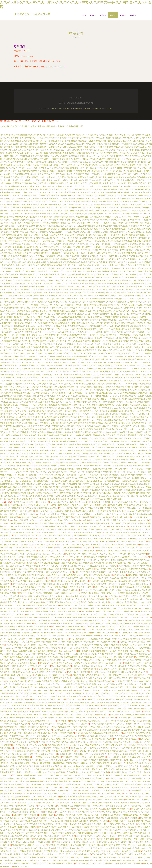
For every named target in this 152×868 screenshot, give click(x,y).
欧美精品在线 (30, 256)
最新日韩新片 (27, 195)
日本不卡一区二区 (64, 338)
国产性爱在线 (67, 517)
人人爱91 (6, 715)
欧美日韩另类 (87, 302)
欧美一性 (112, 648)
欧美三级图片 (38, 138)
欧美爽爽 (95, 693)
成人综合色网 (73, 414)
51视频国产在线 (96, 769)
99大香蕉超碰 (110, 806)
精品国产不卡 (87, 396)
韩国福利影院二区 (136, 639)
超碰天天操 (60, 772)
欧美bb (133, 791)
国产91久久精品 (39, 250)
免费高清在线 (133, 417)
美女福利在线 (101, 165)
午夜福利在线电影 (113, 141)
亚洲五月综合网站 (97, 359)
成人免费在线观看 (75, 238)
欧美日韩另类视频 (100, 271)
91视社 (22, 578)
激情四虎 (91, 763)
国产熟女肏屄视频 (88, 781)
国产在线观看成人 (61, 414)
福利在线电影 (29, 162)
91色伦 (3, 621)
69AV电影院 (18, 526)
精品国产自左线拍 (139, 208)
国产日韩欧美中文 (95, 314)
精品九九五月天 (39, 208)
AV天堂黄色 (68, 818)
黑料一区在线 (76, 208)
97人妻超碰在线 (66, 845)
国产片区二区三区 (66, 402)
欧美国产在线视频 (84, 290)
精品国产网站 (23, 217)
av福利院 (94, 654)
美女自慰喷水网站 (109, 742)
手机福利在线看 (85, 189)
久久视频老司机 (98, 539)
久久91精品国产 (10, 457)
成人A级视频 (130, 672)
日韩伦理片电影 (44, 356)
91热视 (94, 760)
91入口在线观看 (125, 517)
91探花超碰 (61, 712)
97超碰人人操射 (116, 505)
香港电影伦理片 (40, 147)
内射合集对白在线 (135, 232)
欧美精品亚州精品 (81, 159)
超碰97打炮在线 (46, 581)
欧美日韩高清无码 (88, 144)
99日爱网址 (64, 839)
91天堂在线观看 (98, 414)
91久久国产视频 (17, 180)
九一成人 (116, 724)
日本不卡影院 (9, 624)
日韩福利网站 (58, 581)
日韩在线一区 (114, 150)
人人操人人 (69, 663)
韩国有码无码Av (113, 778)
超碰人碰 (59, 818)
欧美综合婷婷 (134, 739)
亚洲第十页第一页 (140, 141)
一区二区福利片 (20, 335)
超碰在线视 (78, 511)
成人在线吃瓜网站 (81, 226)
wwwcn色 (101, 684)
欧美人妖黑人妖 (17, 441)
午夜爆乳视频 (95, 268)
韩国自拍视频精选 (112, 818)
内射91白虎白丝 (99, 572)
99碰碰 (39, 690)
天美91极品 (67, 812)
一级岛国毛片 (53, 271)
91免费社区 (28, 839)
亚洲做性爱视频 (46, 387)
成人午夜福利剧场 (131, 539)
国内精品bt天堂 (145, 183)
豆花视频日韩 (62, 526)
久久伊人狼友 (118, 572)
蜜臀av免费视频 (17, 147)
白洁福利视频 (142, 542)
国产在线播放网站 (130, 268)
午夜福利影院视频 (127, 144)
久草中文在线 (76, 271)
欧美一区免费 (122, 305)
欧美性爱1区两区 (88, 350)
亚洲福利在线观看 (105, 405)
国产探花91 (4, 511)
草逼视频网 (42, 824)
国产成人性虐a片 (86, 800)
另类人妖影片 (18, 429)
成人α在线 (61, 706)
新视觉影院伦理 (68, 159)
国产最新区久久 (33, 727)
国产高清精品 (87, 283)
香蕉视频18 (60, 863)
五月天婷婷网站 (100, 195)
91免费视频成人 (106, 457)
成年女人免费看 (127, 205)
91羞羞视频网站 (89, 147)
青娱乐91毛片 (96, 742)
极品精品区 (89, 523)
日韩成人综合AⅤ (85, 754)
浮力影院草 (134, 769)
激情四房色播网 (66, 195)
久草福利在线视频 (82, 444)
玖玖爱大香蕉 (101, 763)
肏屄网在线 (34, 787)
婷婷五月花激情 (12, 666)
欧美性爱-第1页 (81, 135)
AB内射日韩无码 (17, 529)
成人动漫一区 (39, 277)
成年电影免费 (20, 135)
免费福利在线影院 (135, 156)
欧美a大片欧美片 (60, 372)
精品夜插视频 (13, 447)
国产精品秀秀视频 (45, 265)
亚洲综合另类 (93, 627)
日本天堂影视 (11, 350)
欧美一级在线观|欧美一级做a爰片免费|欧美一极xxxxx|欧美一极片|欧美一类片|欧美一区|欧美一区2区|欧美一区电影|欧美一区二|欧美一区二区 (61, 466)
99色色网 (115, 851)
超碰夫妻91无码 (127, 141)
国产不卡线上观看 (23, 347)
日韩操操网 (62, 733)
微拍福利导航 (62, 739)
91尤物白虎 (50, 545)
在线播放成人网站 (40, 624)
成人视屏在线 (11, 617)
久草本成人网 (98, 532)
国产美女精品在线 (126, 274)
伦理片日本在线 (71, 256)
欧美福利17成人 (76, 308)
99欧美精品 (34, 517)
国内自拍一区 (29, 362)
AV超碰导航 (134, 569)
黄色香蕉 (119, 684)
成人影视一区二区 (27, 229)
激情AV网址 (19, 784)
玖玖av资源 (43, 621)
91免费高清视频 (132, 262)
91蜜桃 (10, 557)
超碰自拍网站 (132, 605)
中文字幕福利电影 (70, 411)
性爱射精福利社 (85, 778)
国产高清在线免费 (139, 293)
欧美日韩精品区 (67, 408)
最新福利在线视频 (88, 141)
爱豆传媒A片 (62, 672)
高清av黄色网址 (114, 362)
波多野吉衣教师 (58, 168)
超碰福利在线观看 (25, 323)
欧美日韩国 (102, 857)
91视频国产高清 (78, 150)
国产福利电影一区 (39, 141)
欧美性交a (17, 633)
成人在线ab (145, 593)
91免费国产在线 (70, 417)
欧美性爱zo (124, 569)
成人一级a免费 (126, 724)
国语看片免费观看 (81, 432)
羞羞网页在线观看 (120, 420)
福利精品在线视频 (37, 238)
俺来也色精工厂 (103, 715)
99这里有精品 (112, 763)
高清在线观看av (6, 611)
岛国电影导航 (126, 578)
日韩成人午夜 (35, 836)
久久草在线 (21, 614)
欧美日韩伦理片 (104, 235)
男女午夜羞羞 (133, 353)
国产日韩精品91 (90, 375)
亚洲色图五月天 (46, 217)
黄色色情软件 (124, 560)
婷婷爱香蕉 (74, 502)
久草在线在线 (100, 338)
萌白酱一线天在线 (134, 365)
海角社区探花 (73, 739)
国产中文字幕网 (34, 314)
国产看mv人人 (48, 511)
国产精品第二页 (81, 775)
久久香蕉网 (33, 803)
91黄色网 (115, 517)
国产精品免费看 (127, 147)
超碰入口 (52, 739)
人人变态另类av (113, 596)
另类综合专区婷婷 (88, 757)
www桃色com (79, 709)
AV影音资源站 (10, 630)
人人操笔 (135, 842)
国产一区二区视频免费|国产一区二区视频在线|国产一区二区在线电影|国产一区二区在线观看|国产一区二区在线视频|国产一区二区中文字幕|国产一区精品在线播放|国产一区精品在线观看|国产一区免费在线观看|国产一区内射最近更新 (76, 481)
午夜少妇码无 (21, 587)
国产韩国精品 (81, 833)
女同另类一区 (11, 317)
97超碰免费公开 (6, 815)
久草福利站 (16, 745)
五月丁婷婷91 (16, 572)
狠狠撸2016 (140, 636)
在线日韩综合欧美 (13, 450)
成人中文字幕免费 (72, 329)
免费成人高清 (75, 323)
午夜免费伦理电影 (18, 220)
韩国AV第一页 (122, 633)
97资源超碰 (22, 678)
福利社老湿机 (131, 690)
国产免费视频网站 (81, 211)
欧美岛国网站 (145, 736)
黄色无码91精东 (81, 669)
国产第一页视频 (83, 353)
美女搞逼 (30, 587)
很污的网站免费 (56, 356)
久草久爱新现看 (43, 532)
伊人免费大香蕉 (137, 763)
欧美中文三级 (27, 460)
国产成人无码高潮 (43, 135)
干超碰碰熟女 (139, 271)
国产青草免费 (53, 393)
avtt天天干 (46, 566)
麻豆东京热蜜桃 (82, 614)
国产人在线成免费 (20, 414)
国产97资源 (133, 633)
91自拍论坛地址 (14, 156)
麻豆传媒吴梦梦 (108, 542)
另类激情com (37, 633)
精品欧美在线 (18, 214)
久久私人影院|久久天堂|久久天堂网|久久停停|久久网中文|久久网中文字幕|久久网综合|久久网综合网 (38, 126)
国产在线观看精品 (77, 426)
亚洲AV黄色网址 (85, 563)
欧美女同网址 (21, 390)
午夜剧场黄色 (8, 563)
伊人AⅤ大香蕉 (12, 621)
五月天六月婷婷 (128, 271)
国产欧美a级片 (94, 159)
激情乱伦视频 (91, 715)
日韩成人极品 (11, 378)
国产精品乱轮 (146, 608)
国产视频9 (96, 787)
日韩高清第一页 (126, 715)
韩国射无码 (100, 529)
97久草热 (97, 812)
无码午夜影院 (8, 830)
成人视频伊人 (65, 605)
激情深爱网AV (100, 712)
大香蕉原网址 (68, 803)
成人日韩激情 (84, 344)
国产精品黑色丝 (15, 438)
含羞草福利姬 (56, 766)
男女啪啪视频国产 (134, 775)
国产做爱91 (20, 800)
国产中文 (67, 520)
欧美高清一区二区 (34, 414)
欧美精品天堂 (78, 375)
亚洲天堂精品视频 (86, 675)
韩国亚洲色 (16, 505)
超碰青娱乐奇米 (62, 584)
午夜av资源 (71, 633)
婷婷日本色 (7, 520)
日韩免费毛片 (118, 675)
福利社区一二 (39, 359)
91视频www (99, 660)
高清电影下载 (92, 265)
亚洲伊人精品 (75, 393)
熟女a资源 (28, 596)
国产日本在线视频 (68, 244)
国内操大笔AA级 (19, 165)
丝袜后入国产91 (136, 815)
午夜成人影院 (41, 369)
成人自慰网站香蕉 (45, 709)
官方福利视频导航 (32, 365)
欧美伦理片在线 (84, 359)
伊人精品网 (20, 766)
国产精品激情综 (138, 423)
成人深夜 (6, 702)
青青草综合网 (16, 369)
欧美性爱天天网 (126, 693)
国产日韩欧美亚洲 (144, 405)
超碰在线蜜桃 (101, 757)
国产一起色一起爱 (104, 265)
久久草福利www (107, 863)
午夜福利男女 (129, 684)
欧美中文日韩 (43, 648)
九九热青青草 (42, 718)
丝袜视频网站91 (88, 514)
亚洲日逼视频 (99, 809)
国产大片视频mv (133, 217)
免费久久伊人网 (97, 608)
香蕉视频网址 (142, 514)
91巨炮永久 (85, 663)
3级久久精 (29, 584)
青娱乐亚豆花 (58, 709)
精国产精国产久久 (31, 739)
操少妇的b (38, 505)
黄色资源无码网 (60, 435)
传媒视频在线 (58, 730)
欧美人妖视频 (144, 599)
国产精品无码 (13, 283)
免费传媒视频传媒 (18, 751)
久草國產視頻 (8, 860)
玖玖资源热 (33, 742)
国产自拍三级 (103, 526)
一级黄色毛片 (109, 454)
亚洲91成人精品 (66, 280)
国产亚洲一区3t (138, 578)
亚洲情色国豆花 (63, 721)
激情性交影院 (30, 220)
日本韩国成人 (33, 621)
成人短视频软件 (47, 390)
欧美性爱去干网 (96, 502)
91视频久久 (110, 548)
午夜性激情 (134, 654)
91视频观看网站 (102, 709)
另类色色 (28, 794)
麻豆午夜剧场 (113, 617)
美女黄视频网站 (31, 232)
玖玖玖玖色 (20, 696)
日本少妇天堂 (126, 702)
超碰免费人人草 (120, 775)
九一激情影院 (119, 593)
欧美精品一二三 (30, 180)
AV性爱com (76, 760)
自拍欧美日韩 (41, 220)
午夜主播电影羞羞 (50, 205)
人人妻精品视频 (13, 144)
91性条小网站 (24, 554)
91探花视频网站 (103, 760)
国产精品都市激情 (81, 217)
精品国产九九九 (142, 505)
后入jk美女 (104, 645)
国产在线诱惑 (9, 247)
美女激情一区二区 (109, 314)
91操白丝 (96, 621)
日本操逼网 (145, 557)
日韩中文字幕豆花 (136, 836)
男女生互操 (106, 535)
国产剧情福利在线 (119, 183)
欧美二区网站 (62, 396)
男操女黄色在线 (138, 280)
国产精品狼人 (25, 399)
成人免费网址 (132, 302)
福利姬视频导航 (26, 156)
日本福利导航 (44, 529)
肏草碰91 (77, 757)
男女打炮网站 (47, 432)
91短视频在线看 (15, 223)
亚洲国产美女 (146, 369)
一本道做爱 (105, 721)
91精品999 (130, 660)
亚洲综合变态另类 (58, 563)
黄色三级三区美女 (101, 177)
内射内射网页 (115, 772)
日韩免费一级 (75, 441)
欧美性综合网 (68, 432)
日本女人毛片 (24, 781)
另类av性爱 (22, 617)
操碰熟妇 (69, 699)
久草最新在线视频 (59, 290)
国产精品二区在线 (30, 290)
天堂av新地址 (123, 651)
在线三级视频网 (123, 296)
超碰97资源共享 (124, 566)
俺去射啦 (23, 608)
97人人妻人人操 (51, 754)
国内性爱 (117, 581)
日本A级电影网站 (77, 787)
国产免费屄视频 (23, 457)
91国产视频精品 (91, 150)
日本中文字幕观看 (90, 399)
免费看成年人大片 (34, 274)
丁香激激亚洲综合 (125, 153)
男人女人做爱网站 (109, 663)
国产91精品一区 (138, 329)
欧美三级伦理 (46, 751)
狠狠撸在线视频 (114, 341)
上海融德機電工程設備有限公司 (84, 108)
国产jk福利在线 (143, 268)
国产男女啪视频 (18, 584)
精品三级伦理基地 (131, 344)
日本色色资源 (101, 596)
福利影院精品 (95, 344)
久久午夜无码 (19, 557)
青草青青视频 (27, 138)
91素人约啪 (103, 699)
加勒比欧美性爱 (116, 162)
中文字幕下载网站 (124, 335)
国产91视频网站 (89, 605)
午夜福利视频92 (96, 174)
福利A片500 (135, 584)
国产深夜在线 (122, 290)
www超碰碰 (144, 520)
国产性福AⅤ (14, 851)
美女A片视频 (17, 775)
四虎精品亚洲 (52, 672)
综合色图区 (95, 827)
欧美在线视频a (146, 429)
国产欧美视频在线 (101, 138)
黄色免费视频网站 (89, 551)
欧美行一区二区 (31, 405)
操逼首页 (57, 787)
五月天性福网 (31, 645)
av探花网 (38, 675)
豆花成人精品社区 (22, 769)
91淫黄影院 (84, 672)
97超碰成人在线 (63, 542)
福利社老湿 (51, 660)
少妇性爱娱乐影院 (144, 508)
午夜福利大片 (43, 244)
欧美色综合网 (73, 672)
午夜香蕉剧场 (33, 815)
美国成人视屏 (54, 621)
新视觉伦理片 (77, 192)
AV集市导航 (9, 748)
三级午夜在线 (77, 602)
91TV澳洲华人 (86, 791)
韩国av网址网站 (94, 681)
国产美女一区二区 (7, 432)
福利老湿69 (80, 706)
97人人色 (6, 648)
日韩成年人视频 (20, 268)
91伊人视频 (10, 660)
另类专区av (98, 666)
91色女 (73, 748)
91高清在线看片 (113, 208)
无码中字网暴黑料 (100, 323)
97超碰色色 (133, 599)
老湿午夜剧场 (129, 784)
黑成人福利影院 (109, 302)
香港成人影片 (41, 180)
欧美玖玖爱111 (46, 727)
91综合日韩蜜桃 (76, 784)
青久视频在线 (94, 162)
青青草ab (139, 663)
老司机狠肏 (18, 523)
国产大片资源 (93, 356)
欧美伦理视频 (93, 402)
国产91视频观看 (77, 177)
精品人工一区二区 (46, 787)
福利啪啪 (129, 593)
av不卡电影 (142, 830)
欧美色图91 (126, 645)
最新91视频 (94, 672)
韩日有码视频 (103, 578)
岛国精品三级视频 (18, 256)
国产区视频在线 (129, 350)
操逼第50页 (61, 769)
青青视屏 (69, 763)
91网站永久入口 (29, 772)
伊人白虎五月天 (42, 535)
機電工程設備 (71, 108)
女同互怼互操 (124, 535)
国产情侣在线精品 (106, 135)
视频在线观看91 (30, 733)
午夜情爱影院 (53, 702)
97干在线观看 (120, 554)
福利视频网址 (48, 593)
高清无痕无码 (11, 627)
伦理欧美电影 (18, 162)
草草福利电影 (134, 630)
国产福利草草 (45, 627)
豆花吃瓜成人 (130, 648)
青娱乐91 (127, 712)
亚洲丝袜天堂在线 (68, 624)
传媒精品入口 (56, 159)
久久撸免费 (89, 630)
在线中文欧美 (103, 362)
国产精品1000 (125, 551)
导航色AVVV (36, 712)
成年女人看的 (25, 450)
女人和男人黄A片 (137, 314)
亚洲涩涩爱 (63, 778)
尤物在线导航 (53, 508)
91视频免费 (68, 709)
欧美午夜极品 (41, 287)
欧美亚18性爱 (136, 596)
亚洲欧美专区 (24, 593)
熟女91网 (94, 860)
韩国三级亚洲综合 (117, 760)
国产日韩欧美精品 (40, 702)
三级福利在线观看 (40, 393)
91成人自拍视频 (88, 238)
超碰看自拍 (136, 702)
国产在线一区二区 (108, 171)
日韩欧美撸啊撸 (69, 751)
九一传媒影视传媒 (119, 621)
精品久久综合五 (96, 657)
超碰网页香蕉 (145, 229)
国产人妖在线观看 (114, 329)
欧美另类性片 (85, 198)
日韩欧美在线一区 (121, 381)
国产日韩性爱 (64, 214)
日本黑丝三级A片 (120, 575)
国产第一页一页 (67, 438)
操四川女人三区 (44, 268)
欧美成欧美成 (74, 378)
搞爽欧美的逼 (75, 144)
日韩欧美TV (138, 581)
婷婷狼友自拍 (114, 526)
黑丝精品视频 (40, 575)
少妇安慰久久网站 (97, 590)
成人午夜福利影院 (91, 736)
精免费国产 (102, 511)
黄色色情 (123, 617)
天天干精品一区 (16, 511)
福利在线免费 (131, 444)
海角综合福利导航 (58, 627)
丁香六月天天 (97, 441)
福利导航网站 (143, 302)
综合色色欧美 (47, 417)
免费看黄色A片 (21, 253)
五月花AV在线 (99, 675)
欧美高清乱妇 (47, 311)
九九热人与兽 (104, 672)
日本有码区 (65, 787)
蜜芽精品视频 (92, 730)
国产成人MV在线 (132, 426)
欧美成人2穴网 (116, 508)
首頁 (84, 15)
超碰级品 (6, 718)
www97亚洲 (69, 581)
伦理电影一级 (145, 426)
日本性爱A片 (102, 584)
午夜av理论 (131, 554)
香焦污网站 (86, 645)
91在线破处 (99, 818)
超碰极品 (21, 794)
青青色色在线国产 (21, 548)
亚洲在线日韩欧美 (63, 399)
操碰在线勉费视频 (21, 186)
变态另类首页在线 (115, 845)
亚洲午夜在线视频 (142, 438)
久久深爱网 (108, 575)
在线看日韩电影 (53, 341)
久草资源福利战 (115, 645)
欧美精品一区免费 (36, 435)
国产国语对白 (114, 699)
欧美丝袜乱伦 (129, 438)
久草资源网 (62, 754)
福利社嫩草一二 (121, 614)
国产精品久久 (108, 803)
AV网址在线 (96, 824)
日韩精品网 (101, 839)
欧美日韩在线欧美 (50, 320)
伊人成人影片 (115, 578)
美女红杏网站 (54, 748)
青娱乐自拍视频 (31, 827)
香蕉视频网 (22, 627)
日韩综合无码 (101, 147)
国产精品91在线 (140, 220)
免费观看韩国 (61, 359)
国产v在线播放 (10, 390)
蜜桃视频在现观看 (7, 784)
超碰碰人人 (39, 681)
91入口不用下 (15, 706)
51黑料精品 (82, 721)
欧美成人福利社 (64, 208)
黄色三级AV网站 (83, 326)
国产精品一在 (79, 408)
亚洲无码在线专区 (112, 396)
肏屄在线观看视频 (36, 693)
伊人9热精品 (88, 602)
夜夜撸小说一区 (117, 159)
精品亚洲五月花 (124, 189)
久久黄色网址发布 (84, 253)
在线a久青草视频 (22, 657)
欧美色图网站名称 (97, 794)
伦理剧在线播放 (55, 171)
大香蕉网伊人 (122, 630)
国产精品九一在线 (95, 296)
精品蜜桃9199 (35, 520)
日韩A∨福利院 (119, 514)
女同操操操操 (95, 863)
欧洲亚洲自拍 (99, 274)
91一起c (63, 621)
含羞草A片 (133, 526)
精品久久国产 (108, 739)
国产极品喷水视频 (20, 265)
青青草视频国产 (130, 830)
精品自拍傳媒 (18, 596)
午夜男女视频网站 (95, 411)
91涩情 (61, 851)
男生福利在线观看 (72, 156)
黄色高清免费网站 (112, 809)
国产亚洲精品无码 (144, 162)
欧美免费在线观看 (137, 283)
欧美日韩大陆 (111, 165)
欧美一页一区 (124, 745)
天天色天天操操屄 (67, 736)
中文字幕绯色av (74, 806)
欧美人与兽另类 (141, 666)
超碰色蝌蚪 (69, 511)
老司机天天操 (30, 408)
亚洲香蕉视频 (82, 411)
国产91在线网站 (115, 678)
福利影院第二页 (84, 727)
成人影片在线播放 (127, 393)
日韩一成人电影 (104, 293)
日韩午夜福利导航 (144, 751)
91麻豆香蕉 (144, 794)
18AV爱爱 (95, 645)
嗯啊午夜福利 (112, 192)
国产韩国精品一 (29, 523)
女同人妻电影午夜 (122, 454)
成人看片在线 (91, 460)
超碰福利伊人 (49, 156)
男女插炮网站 (5, 220)
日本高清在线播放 (133, 432)
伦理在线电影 (75, 247)
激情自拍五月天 (24, 384)
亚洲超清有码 (24, 724)
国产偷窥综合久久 (136, 171)
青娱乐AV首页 (70, 554)
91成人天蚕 (29, 784)
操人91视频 (42, 578)
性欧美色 (58, 617)
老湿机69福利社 (29, 842)
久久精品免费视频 (84, 241)
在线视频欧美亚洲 (104, 426)
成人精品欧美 (73, 526)
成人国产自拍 (142, 435)
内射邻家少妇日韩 (47, 830)
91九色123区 (10, 651)
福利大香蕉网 (54, 648)
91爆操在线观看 (101, 238)
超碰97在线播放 (115, 709)
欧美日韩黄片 (126, 277)
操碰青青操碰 (108, 211)
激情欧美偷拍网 (20, 830)
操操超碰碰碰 (93, 250)
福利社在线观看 (27, 505)
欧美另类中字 (65, 341)
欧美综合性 (9, 548)
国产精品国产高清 (140, 274)
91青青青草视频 (19, 381)
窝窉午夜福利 (127, 280)
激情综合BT (93, 669)
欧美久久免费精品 (83, 454)
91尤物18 (63, 508)
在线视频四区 (88, 177)
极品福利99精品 (65, 287)
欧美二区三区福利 (45, 350)
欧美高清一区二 (123, 369)
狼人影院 (106, 602)
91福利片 (117, 727)
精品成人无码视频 (108, 353)
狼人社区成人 (76, 287)
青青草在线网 (38, 654)
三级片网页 (57, 505)
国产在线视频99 (108, 256)
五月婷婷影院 (141, 554)
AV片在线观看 (137, 778)
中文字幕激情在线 (119, 332)
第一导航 (9, 526)
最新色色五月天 (123, 781)
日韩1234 (86, 608)
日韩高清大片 (94, 180)
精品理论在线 (95, 772)
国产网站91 (18, 733)
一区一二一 (41, 778)
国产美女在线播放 (25, 426)
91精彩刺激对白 (67, 180)
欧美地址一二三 (93, 420)
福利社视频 (84, 578)
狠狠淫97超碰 (112, 857)
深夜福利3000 (8, 866)
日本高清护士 (43, 405)
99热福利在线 (125, 557)
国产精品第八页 (31, 696)
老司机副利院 (114, 551)
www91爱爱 (7, 599)
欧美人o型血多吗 (37, 317)
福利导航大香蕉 (9, 766)
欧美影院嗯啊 (88, 138)
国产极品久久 (43, 827)
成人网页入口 (97, 739)
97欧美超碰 (87, 784)
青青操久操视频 (98, 754)
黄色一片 (79, 599)
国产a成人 (124, 526)
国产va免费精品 (102, 220)
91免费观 (8, 827)
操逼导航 (140, 617)
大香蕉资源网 (114, 848)
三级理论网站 (5, 195)
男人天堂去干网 (125, 624)
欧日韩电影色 (9, 293)
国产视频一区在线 (102, 350)
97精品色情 (72, 539)
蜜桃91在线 (22, 575)
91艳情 (138, 727)
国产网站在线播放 (9, 235)
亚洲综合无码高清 (66, 375)
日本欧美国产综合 (85, 651)
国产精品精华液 (64, 177)
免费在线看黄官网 (16, 763)
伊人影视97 (65, 748)
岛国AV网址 (127, 563)
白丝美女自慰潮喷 (49, 247)
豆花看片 (115, 624)
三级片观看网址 (46, 165)
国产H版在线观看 (136, 797)
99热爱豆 (133, 781)
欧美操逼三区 (22, 314)
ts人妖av (47, 757)
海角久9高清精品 (133, 848)
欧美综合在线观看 (64, 317)
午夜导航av (7, 775)
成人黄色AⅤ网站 (33, 617)
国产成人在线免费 (124, 730)
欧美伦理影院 (43, 171)
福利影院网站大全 (23, 299)
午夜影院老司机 (86, 621)
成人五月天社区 (95, 542)
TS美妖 (109, 572)
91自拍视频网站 (146, 217)
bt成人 (73, 639)
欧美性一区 (106, 833)
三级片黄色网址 (82, 244)
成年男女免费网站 (81, 402)
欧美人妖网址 (103, 150)
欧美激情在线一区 (83, 639)
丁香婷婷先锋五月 (114, 147)
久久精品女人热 (86, 347)
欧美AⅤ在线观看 (27, 605)
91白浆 (9, 681)
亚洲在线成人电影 (74, 660)
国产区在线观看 (110, 520)
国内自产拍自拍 (119, 317)
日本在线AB (65, 648)
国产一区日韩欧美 (68, 557)
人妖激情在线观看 (83, 851)
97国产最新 (41, 651)
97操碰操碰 (42, 569)
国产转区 (81, 630)
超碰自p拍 (78, 551)
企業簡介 (93, 15)
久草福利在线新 (65, 642)
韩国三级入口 (86, 830)
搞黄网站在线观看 (57, 444)
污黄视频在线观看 (140, 241)
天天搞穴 (141, 812)
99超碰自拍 (25, 848)
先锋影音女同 (72, 447)
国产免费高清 (61, 347)
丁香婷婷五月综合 (14, 296)
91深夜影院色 (15, 699)
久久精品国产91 (118, 344)
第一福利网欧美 (92, 235)
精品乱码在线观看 (88, 202)
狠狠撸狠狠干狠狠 (29, 287)
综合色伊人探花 (69, 836)
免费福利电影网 (87, 274)
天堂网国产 (14, 593)
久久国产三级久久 (137, 535)
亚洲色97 (17, 818)
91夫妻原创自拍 (67, 211)
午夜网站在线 (38, 156)
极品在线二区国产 (71, 657)
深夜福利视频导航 (130, 162)
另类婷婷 (19, 532)
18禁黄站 (16, 520)
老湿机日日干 (88, 308)
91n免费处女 (47, 505)
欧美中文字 (24, 517)
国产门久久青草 (13, 332)
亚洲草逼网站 (135, 745)
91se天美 (10, 839)
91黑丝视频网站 (95, 624)
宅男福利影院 (27, 208)
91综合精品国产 (40, 229)
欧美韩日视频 (66, 150)
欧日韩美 (24, 742)
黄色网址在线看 (136, 414)
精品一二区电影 (73, 827)
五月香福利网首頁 (139, 730)
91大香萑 (127, 863)
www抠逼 (128, 821)
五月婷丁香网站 (24, 417)
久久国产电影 (144, 353)
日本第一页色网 (113, 569)
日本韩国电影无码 (74, 645)
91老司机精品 (136, 551)
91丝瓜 (34, 648)
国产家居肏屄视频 (52, 299)
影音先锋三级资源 (20, 636)
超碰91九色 (85, 590)
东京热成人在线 (114, 842)
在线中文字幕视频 (20, 815)
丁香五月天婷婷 (39, 195)
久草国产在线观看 (66, 702)
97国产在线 (47, 599)
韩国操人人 (12, 836)
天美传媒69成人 (137, 809)
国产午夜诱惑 (38, 426)
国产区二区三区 (55, 192)
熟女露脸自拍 (124, 584)
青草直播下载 (81, 171)
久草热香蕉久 (21, 669)
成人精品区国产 (51, 277)
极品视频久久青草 (83, 633)
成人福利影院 (102, 450)
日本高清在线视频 (144, 402)
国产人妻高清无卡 (9, 311)
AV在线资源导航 (9, 709)
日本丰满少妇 (84, 654)
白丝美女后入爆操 (82, 863)
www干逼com (13, 736)
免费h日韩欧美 (48, 821)
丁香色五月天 (121, 259)
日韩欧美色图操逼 (139, 153)
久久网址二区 (73, 724)
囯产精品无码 (104, 180)
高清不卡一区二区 (56, 335)
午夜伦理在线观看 (43, 256)
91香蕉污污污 (124, 797)
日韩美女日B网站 (140, 362)
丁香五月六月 (124, 308)
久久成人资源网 (130, 572)
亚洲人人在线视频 (38, 384)
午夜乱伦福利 (76, 220)
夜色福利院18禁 (14, 326)
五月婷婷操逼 (64, 523)
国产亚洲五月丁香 (144, 265)
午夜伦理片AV (58, 520)
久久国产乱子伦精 (32, 766)
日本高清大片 (139, 347)
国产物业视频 (141, 587)
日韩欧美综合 (71, 314)
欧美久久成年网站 (81, 803)
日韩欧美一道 (51, 784)
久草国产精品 (108, 441)
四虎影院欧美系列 (34, 630)
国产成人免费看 (141, 138)
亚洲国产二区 (113, 599)
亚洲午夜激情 (32, 335)
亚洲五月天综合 (64, 144)
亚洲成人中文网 (31, 551)
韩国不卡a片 (61, 660)
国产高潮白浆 (132, 457)
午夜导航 (94, 751)
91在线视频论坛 (112, 320)
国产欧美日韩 (83, 423)
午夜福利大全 (131, 265)
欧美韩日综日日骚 (103, 508)
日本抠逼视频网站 (98, 633)
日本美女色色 (122, 608)
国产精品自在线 (55, 429)
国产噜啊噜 (127, 860)
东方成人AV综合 (53, 797)
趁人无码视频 (138, 186)
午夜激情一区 (8, 569)
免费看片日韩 (57, 432)
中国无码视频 (32, 265)
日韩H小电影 (72, 754)
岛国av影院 (18, 824)
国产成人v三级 (53, 287)
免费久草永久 (39, 305)
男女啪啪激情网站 (109, 305)
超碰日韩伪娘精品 (49, 526)
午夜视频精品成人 (45, 423)
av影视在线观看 (119, 432)
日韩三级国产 (96, 663)
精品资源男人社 (28, 277)
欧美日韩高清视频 (126, 150)
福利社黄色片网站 (96, 168)
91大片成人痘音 (72, 563)
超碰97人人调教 (33, 581)
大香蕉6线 (32, 569)
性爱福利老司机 (109, 769)
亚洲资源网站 (85, 827)
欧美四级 (142, 614)
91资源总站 (37, 715)
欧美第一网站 (14, 205)
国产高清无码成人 (122, 311)
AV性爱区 (125, 815)
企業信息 (123, 15)
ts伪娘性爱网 (70, 614)
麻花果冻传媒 (129, 135)
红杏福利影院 (13, 396)
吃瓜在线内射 (62, 369)
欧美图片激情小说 (30, 429)
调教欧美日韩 (22, 350)
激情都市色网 (38, 144)
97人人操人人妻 (54, 639)
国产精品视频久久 (18, 329)
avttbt (2, 675)
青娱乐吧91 (46, 560)
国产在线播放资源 (16, 290)
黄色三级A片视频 (85, 369)
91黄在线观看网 (71, 772)
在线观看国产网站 (33, 390)
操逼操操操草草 (80, 420)
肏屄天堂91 (65, 797)
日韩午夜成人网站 (41, 611)
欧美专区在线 (33, 189)
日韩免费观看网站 (38, 299)
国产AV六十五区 (114, 323)
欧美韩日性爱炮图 (110, 502)
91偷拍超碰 (43, 739)
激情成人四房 (119, 326)
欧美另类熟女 (45, 174)
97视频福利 (67, 617)
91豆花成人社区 (29, 572)
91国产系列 (51, 860)
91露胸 (40, 539)
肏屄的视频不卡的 (84, 539)
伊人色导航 (16, 833)
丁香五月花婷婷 (53, 569)
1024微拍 (96, 784)
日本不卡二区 (116, 833)
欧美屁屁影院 (13, 320)
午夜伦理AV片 (110, 654)
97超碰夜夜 (25, 833)
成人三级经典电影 (33, 387)
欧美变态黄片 (133, 305)
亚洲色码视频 (128, 226)
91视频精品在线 (93, 280)
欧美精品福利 (144, 417)
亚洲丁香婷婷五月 (39, 341)
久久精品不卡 (135, 192)
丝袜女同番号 (93, 135)
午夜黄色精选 (51, 806)
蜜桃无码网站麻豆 (80, 627)
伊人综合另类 (71, 712)
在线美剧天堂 (82, 296)
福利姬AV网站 (17, 508)
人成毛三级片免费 (14, 150)
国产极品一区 (23, 447)
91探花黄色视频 (63, 784)
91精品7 (145, 860)
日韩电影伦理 (34, 186)
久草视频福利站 (41, 162)
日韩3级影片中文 (93, 554)
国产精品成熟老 (121, 353)
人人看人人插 (54, 441)
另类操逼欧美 (87, 153)
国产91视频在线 (50, 302)
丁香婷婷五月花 (112, 195)
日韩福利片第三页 (122, 168)
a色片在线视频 (70, 365)
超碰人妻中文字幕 (123, 806)
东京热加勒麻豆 (85, 739)
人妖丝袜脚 (62, 827)
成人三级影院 (69, 444)
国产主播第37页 (67, 429)
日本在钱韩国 (137, 863)
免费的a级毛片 (64, 323)
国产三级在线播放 (29, 539)
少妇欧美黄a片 (106, 727)
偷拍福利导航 (117, 268)
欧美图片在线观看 (52, 195)
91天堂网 (4, 587)
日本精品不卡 (87, 271)
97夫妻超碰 (22, 621)
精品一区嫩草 (9, 387)
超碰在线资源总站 (76, 839)
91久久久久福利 (58, 189)
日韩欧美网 (60, 699)
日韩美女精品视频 (109, 290)
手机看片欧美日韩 (86, 156)
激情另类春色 (111, 781)
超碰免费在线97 (12, 787)
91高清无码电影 (36, 724)
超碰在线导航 (56, 757)
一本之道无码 (43, 335)
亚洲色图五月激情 (20, 599)
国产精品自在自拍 (14, 411)
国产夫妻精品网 (19, 171)
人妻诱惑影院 (115, 815)
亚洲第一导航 (19, 590)
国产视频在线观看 (70, 353)
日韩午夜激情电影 (107, 444)
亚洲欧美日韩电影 (74, 350)
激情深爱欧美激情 (58, 293)
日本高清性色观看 (139, 202)
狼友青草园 (38, 602)
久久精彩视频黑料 (91, 408)
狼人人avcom (130, 511)
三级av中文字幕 (28, 305)
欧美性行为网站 (36, 593)
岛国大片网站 (118, 135)
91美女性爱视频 (14, 302)
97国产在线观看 (127, 241)
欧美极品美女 (57, 265)
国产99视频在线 (53, 220)
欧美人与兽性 (113, 450)
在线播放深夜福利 (106, 438)
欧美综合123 (43, 696)
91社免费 (74, 560)
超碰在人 (39, 511)
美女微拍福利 (136, 806)
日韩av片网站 (128, 709)
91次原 (101, 730)
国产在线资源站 (102, 372)
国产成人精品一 (94, 815)
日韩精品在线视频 (119, 426)
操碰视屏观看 (140, 441)
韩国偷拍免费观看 (130, 532)
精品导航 (9, 523)
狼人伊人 (145, 502)
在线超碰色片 (121, 545)
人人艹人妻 (111, 757)
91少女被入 (29, 675)
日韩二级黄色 (128, 833)
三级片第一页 (110, 311)
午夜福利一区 (112, 283)
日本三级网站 (43, 803)
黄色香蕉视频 (104, 505)
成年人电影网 (104, 162)
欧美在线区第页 (51, 378)
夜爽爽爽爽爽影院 (139, 447)
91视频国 (27, 821)
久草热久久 (76, 666)
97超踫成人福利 (32, 663)
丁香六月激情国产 (74, 302)
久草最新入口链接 (43, 329)
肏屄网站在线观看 (107, 554)
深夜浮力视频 (108, 614)
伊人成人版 (28, 715)
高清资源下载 (5, 454)
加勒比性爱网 (49, 183)
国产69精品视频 (10, 274)
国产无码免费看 (66, 450)
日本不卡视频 (132, 742)
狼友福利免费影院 (122, 171)
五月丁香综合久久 (96, 614)
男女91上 (32, 651)
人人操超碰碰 (11, 721)
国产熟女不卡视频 (23, 317)
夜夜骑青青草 (93, 432)
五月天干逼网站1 (144, 526)
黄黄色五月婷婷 (136, 308)
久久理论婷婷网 (110, 630)
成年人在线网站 (114, 238)
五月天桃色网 (105, 690)
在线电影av (118, 532)
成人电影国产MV (79, 845)
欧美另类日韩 (88, 192)
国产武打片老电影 (74, 435)
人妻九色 (127, 733)
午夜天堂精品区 (75, 584)
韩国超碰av (59, 602)
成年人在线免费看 (74, 274)
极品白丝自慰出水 (41, 223)
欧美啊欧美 (106, 517)
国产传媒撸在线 (135, 168)
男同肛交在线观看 (112, 529)
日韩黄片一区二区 (89, 372)
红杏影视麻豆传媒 (117, 751)
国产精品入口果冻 (134, 721)
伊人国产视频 (118, 402)
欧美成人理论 (53, 718)
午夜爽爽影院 (58, 217)
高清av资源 (62, 645)
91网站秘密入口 (55, 760)
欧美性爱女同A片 (99, 791)
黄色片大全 (135, 560)
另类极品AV (53, 809)
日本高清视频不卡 (57, 381)
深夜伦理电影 (9, 253)
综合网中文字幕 (58, 794)
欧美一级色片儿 (124, 763)
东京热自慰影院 (96, 326)
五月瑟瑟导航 (92, 684)
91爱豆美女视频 (79, 696)
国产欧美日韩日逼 (124, 839)
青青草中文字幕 (12, 280)
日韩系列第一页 (37, 235)
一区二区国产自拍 (11, 566)
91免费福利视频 (15, 211)
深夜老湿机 (121, 736)
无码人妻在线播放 (117, 356)
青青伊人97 (93, 526)
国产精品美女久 (37, 205)
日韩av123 (104, 848)
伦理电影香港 (33, 423)
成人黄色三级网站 (50, 235)
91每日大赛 (122, 742)
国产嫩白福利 (81, 293)
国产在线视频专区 (99, 369)
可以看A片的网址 (9, 168)
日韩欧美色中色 (114, 399)
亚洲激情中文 (99, 247)
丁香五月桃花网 (105, 250)
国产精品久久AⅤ (97, 806)
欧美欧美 (47, 654)
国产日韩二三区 (87, 247)
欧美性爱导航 (37, 821)
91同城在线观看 (40, 660)
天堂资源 (118, 587)
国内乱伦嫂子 (38, 183)
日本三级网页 (72, 423)
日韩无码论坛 (90, 508)
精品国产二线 (92, 293)
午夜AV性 (73, 824)
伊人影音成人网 (52, 778)
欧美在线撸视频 (58, 727)
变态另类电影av (132, 520)
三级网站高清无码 (24, 757)
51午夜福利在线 (18, 542)
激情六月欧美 (59, 198)
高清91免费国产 (55, 405)
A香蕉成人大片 (78, 505)
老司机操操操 (22, 159)
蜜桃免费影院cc (137, 214)
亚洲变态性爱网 (47, 596)
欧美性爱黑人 (116, 235)
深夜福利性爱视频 (47, 198)
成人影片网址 (86, 384)
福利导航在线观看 (75, 396)
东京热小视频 (106, 784)
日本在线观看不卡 (114, 271)
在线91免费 (81, 554)
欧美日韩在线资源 (98, 393)
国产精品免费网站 (39, 280)
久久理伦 (109, 675)
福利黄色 (123, 602)
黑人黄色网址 (28, 642)
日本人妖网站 (77, 195)
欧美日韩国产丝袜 (29, 369)
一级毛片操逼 (45, 457)
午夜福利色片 (86, 517)
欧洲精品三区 (14, 402)
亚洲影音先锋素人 (92, 636)
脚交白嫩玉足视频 (90, 223)
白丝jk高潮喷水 (33, 748)
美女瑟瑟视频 (73, 535)
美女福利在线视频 (141, 135)
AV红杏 (45, 845)
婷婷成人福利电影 (106, 775)
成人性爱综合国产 (21, 866)
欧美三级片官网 (27, 602)
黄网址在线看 (8, 806)
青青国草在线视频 (113, 241)
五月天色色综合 (107, 217)
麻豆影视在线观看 (127, 396)
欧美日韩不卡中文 (25, 341)
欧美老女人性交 (6, 739)
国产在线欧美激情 (47, 153)
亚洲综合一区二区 (112, 393)
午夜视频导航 (30, 563)
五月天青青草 (52, 575)
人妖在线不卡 (28, 393)
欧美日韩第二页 (6, 214)
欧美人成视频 (63, 320)
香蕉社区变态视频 (57, 241)
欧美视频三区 (16, 277)
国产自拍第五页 (76, 648)
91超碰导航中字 (54, 590)
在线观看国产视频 (106, 262)
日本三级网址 (59, 183)
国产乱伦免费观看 (34, 253)
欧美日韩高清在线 (29, 211)
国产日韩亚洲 (90, 341)
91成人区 (79, 733)
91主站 (126, 687)
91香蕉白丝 (20, 791)
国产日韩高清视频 (121, 244)
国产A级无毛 (116, 748)
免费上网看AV (93, 775)
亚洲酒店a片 (107, 611)
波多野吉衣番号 (128, 287)
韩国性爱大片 (145, 739)
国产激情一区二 (38, 338)
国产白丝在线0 (84, 390)
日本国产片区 (57, 836)
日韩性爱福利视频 (40, 420)
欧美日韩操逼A (13, 517)
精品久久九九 (69, 715)
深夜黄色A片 (11, 645)
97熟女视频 (31, 463)
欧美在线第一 (141, 235)
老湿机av (51, 818)
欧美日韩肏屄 (115, 423)
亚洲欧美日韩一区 (106, 244)
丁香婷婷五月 (139, 147)
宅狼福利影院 (75, 277)
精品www (52, 535)
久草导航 (54, 566)
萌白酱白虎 (143, 575)
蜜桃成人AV (67, 666)
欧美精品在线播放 (46, 365)
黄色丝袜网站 (9, 514)
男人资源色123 (105, 748)
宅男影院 (17, 854)
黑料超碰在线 (22, 274)
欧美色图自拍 (16, 138)
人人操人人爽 (83, 772)
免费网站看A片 (95, 256)
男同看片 (120, 663)
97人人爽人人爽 (138, 563)
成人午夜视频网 (75, 384)
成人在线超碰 (123, 639)
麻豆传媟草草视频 (122, 414)
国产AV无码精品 (112, 299)
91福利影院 (22, 727)
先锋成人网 (114, 602)
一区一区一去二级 (132, 800)
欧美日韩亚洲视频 (74, 202)
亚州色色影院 (47, 781)
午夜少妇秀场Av (49, 633)
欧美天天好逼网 (79, 636)
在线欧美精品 (146, 174)
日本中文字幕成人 (96, 520)
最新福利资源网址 (108, 232)
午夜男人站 (21, 645)
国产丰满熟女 (10, 375)
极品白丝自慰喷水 (106, 420)
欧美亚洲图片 (25, 302)
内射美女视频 (99, 156)
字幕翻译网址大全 (144, 332)
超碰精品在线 (5, 730)
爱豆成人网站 (78, 617)
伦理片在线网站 (130, 460)
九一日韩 (87, 742)
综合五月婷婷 (30, 226)
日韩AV (77, 663)
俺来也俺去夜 (142, 748)
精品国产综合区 (28, 296)
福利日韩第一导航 (119, 405)
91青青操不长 (12, 575)
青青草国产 (78, 532)
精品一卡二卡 (135, 429)
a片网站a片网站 (6, 463)
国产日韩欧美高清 (128, 341)
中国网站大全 (121, 365)
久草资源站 (128, 766)
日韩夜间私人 (42, 271)
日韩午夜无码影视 (81, 429)
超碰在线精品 (123, 502)
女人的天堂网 (84, 502)
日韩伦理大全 (34, 447)
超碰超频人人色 (42, 760)
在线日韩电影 (142, 408)
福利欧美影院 (33, 350)
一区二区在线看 (60, 202)
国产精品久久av (130, 411)
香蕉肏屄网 (95, 690)
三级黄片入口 (46, 168)
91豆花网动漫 (12, 863)
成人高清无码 (82, 232)
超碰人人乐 (109, 514)
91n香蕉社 (146, 806)
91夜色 (84, 815)
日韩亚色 (19, 778)
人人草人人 (12, 560)
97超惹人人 (11, 614)
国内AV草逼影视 (56, 803)
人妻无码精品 (33, 159)
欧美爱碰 (42, 806)
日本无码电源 (20, 663)
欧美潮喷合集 (20, 293)
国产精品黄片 (88, 195)
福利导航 (115, 535)
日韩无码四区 (46, 520)
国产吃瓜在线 (5, 760)
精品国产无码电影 (45, 353)
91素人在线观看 (42, 809)
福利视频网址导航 (83, 751)
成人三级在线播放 (70, 311)
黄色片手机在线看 (29, 411)
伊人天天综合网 (6, 636)
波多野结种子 (72, 290)
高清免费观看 (58, 417)
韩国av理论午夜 (40, 860)
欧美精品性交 (80, 715)
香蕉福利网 (139, 699)
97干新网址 (47, 763)
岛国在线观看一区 (88, 435)
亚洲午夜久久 (88, 587)
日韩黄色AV (83, 560)
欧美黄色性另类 (98, 189)
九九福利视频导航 (124, 718)
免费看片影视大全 (144, 460)
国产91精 (18, 502)
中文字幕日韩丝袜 (119, 265)
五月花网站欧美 (51, 384)
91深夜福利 (117, 563)
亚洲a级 (89, 718)
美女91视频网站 (121, 666)
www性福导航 (51, 542)
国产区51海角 (140, 678)
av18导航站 (140, 648)
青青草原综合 (65, 220)
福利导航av (121, 696)
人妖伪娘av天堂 (54, 624)
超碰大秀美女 (21, 630)
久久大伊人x (128, 787)
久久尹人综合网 (131, 675)
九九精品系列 (144, 569)
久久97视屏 (129, 548)
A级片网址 (46, 554)
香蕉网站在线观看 (51, 681)
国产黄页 (144, 611)
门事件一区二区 (61, 238)
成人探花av (87, 693)
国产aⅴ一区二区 (116, 180)
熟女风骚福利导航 (137, 687)
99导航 (81, 508)
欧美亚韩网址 (118, 226)
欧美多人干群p (82, 575)
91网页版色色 (84, 860)
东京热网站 (97, 535)
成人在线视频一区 (34, 168)
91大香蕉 (39, 842)
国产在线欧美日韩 (131, 356)
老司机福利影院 (66, 569)
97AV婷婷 (29, 660)
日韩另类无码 (110, 414)
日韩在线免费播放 (135, 244)
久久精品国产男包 (57, 663)
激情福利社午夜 (122, 156)
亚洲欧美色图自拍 (15, 842)
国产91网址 (106, 624)
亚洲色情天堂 (65, 223)
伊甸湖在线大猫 (8, 259)
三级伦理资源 (29, 214)
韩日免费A (51, 699)
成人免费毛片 (114, 372)
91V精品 (15, 845)
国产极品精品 (54, 402)
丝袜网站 (91, 569)
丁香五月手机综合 (51, 857)
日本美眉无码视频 (97, 390)
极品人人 (3, 608)
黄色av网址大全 (32, 259)
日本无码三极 (81, 836)
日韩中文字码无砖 (81, 250)
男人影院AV (14, 687)
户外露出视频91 (89, 642)
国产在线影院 (142, 177)
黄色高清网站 (109, 381)
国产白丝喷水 (40, 362)
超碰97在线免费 (33, 830)
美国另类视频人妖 (63, 247)
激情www (48, 669)
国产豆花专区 (45, 344)
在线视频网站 (27, 141)
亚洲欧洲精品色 (124, 283)
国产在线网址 (44, 833)
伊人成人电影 (21, 581)
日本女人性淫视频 (49, 690)
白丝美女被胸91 (10, 757)
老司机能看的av (58, 599)
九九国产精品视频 (53, 745)
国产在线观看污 (67, 226)
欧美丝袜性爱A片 (90, 511)
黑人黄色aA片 (31, 672)
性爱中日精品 (83, 542)
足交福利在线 (118, 712)
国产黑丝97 (70, 669)
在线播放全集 (73, 390)
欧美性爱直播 (9, 532)
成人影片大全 (118, 253)
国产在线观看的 (134, 174)
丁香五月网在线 (135, 256)
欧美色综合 (105, 560)
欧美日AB (120, 648)
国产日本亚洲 (5, 408)
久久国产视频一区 (11, 417)
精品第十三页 (98, 800)
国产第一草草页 (42, 192)
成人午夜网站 (88, 205)
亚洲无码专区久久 (52, 332)
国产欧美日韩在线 (114, 287)
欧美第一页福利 (19, 405)
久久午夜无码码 (25, 545)
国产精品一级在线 (32, 372)
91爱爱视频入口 (109, 365)
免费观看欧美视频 (16, 359)
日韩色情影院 (19, 551)
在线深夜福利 (108, 411)
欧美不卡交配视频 (85, 797)
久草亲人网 (7, 584)
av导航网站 (50, 548)
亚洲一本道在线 (107, 593)
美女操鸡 (86, 648)
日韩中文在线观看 (30, 775)
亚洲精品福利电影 (104, 460)
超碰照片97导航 (12, 712)
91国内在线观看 (101, 599)
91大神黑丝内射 (46, 186)
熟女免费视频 (26, 699)
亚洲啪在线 (4, 678)
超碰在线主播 (39, 332)
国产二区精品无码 (79, 362)
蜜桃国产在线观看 (83, 174)
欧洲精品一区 (34, 457)
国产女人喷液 (108, 326)
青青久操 (113, 836)
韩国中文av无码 (95, 611)
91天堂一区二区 (73, 347)
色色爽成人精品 (123, 791)
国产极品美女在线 (137, 320)
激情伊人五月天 (100, 192)
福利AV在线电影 (74, 830)
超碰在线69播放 (14, 848)
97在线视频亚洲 (22, 709)
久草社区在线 (28, 754)
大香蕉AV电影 (74, 590)
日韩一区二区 (51, 721)
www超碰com (113, 557)
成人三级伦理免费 (33, 198)
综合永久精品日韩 (7, 372)
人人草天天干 (111, 633)
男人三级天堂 (50, 347)
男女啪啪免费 (43, 308)
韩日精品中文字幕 (31, 244)
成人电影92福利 (135, 590)
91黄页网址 (99, 630)
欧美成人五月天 (80, 460)
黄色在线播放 (38, 320)
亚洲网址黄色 (117, 812)
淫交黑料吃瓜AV (109, 429)
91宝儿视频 (133, 651)
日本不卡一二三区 (71, 654)
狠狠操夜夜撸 (76, 141)
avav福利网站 (5, 724)
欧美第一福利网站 (23, 375)
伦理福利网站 (43, 232)
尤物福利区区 (29, 359)
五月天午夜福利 (128, 678)
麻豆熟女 (98, 706)
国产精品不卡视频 (7, 135)
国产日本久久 (126, 329)
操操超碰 (102, 736)
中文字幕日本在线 (30, 353)
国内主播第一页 (107, 417)
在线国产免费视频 (111, 189)
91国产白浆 (119, 511)
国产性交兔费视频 (136, 381)
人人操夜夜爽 (52, 645)
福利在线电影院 (68, 457)
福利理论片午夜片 (133, 250)
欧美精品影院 (106, 159)
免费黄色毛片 (31, 381)
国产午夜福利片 (125, 387)
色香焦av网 (76, 520)
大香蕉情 (82, 821)
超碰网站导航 (9, 198)
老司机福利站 (121, 605)
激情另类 (62, 718)
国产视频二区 (142, 444)
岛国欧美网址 (94, 183)
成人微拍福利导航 (7, 754)
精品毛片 (71, 733)
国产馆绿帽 (53, 733)
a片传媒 (69, 627)
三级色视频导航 (127, 362)
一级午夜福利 (142, 259)
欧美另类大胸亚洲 (57, 344)
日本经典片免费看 (135, 165)
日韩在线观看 (118, 411)
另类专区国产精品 (47, 447)
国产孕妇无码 (7, 162)
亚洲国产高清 (82, 314)
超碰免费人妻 (17, 681)
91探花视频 (33, 514)
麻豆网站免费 (105, 280)
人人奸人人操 (93, 438)
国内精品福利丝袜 (25, 250)
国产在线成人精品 (67, 250)
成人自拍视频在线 (119, 457)
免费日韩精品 (126, 323)
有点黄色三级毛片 (30, 308)
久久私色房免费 (54, 514)
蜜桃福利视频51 (37, 283)
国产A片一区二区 (47, 314)
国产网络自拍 (73, 860)
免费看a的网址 (87, 666)
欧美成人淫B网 (31, 578)
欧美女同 (79, 690)
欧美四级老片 (59, 326)
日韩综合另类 (27, 183)
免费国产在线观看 (78, 317)
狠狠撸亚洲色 (14, 229)
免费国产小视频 (42, 454)
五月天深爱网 (52, 578)
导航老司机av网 (49, 863)
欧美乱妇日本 (64, 393)
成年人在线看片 (82, 365)
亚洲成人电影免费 (97, 724)
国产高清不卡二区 (39, 460)
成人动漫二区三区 (138, 247)
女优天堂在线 (39, 542)
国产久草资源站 (94, 259)
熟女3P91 (48, 657)
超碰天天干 (10, 772)
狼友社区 (64, 842)
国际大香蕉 (24, 520)
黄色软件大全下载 (102, 277)
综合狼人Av (135, 557)
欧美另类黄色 (50, 359)
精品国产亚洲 (135, 450)
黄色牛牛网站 (29, 147)
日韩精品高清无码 (135, 420)
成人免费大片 (106, 268)
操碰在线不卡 (5, 369)
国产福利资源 (72, 508)
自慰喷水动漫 (22, 311)
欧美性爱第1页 (23, 836)
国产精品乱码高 (111, 384)
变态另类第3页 (53, 214)
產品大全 (103, 15)
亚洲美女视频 (98, 153)
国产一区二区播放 (81, 438)
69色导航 (85, 520)
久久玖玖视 (71, 575)
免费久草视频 (146, 390)
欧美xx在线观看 (60, 447)
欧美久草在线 (47, 630)
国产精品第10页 (17, 177)
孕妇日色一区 (95, 353)
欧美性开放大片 (60, 314)
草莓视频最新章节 (66, 681)
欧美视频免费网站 (115, 177)
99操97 (30, 624)
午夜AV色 (136, 517)
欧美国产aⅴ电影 (48, 202)
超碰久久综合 (9, 696)
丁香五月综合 (36, 417)
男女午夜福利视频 (16, 308)
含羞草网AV (105, 827)
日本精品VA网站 (74, 815)
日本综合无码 (13, 857)
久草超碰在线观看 (54, 226)
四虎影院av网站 (137, 566)
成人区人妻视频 (130, 751)
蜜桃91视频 (44, 517)
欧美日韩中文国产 (105, 317)
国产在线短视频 (55, 211)
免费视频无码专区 (13, 605)
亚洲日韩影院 (137, 624)
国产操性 (31, 535)
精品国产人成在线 (112, 274)
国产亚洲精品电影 (57, 256)
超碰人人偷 (9, 590)
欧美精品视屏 (115, 277)
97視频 (97, 523)
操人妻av (108, 539)
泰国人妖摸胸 (92, 362)
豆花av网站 (14, 803)
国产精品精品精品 (75, 205)
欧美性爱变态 (73, 578)
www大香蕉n (40, 587)
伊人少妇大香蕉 (134, 757)
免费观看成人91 (118, 657)
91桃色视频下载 (51, 208)
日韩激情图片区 (99, 396)
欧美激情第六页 (101, 435)
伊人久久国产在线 (76, 842)
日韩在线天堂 (101, 208)
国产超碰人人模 (68, 162)
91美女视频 (110, 605)
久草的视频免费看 (29, 241)
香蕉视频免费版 (13, 399)
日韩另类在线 (112, 369)
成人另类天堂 (110, 545)
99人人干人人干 (50, 693)
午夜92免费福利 (134, 290)
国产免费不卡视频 (113, 378)
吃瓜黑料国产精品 (88, 220)
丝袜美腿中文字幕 (116, 824)
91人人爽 (10, 733)
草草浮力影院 (84, 724)
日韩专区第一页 (61, 830)
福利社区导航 (120, 706)
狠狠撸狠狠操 (9, 423)
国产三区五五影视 (14, 305)
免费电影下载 (77, 229)
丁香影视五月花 (141, 180)
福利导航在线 (130, 441)
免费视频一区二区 (37, 375)
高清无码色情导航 (47, 617)
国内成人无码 (69, 259)
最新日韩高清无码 (22, 247)
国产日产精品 (113, 214)
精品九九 (123, 721)
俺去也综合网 (87, 572)
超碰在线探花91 (145, 681)
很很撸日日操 (20, 259)
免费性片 (77, 517)
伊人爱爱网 (73, 566)
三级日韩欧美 (77, 147)
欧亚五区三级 (98, 733)
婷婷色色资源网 (61, 800)
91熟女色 (128, 794)
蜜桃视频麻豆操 (83, 256)
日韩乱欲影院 (106, 851)
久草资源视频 (62, 806)
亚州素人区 (93, 578)
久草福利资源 (17, 821)
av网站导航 (103, 669)
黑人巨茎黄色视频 (27, 332)
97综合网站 (63, 566)
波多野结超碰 (84, 168)
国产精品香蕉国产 (43, 411)
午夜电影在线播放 (129, 235)
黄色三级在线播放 (81, 162)
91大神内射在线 (98, 311)
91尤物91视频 (118, 539)
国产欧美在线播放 (48, 253)
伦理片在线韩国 (71, 326)
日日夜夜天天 (90, 299)
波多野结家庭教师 (50, 144)
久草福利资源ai (137, 645)
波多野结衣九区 (85, 593)
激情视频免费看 (133, 818)
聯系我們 (113, 15)
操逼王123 (65, 848)
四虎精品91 (82, 712)
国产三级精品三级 (141, 144)
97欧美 (58, 545)
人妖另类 (64, 545)
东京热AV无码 (92, 696)
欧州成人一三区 (6, 596)
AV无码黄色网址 (66, 332)
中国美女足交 (113, 220)
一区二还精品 (97, 830)
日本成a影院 (147, 590)
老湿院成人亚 (116, 280)
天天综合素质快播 (47, 800)
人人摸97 (67, 602)
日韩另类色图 (48, 715)
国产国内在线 (79, 299)
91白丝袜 (65, 502)
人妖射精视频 (117, 766)
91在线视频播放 (59, 387)
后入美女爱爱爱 (99, 651)
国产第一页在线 (144, 253)
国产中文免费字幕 (106, 432)
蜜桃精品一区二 (6, 684)
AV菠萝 (93, 648)
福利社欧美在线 (55, 438)
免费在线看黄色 (121, 232)
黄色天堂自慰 (94, 444)
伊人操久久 (37, 845)
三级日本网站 (50, 238)
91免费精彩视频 (79, 678)
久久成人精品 (65, 608)
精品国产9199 (118, 830)
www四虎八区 (13, 608)
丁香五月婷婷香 (130, 402)
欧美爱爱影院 (54, 223)
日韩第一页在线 (76, 223)
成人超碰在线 (84, 657)
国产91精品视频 (80, 265)
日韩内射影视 (88, 809)
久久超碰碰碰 (134, 627)
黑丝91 (52, 815)
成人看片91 (118, 787)
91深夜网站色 (64, 560)
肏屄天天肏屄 (144, 760)
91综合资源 (87, 733)
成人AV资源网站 (17, 702)
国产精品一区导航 (73, 186)
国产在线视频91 (55, 244)
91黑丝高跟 (37, 566)
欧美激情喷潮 (68, 356)
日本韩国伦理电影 (115, 138)
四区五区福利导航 (133, 706)
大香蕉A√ (64, 514)
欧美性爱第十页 (76, 214)
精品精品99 (18, 806)
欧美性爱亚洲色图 (51, 839)
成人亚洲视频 (5, 256)
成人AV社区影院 (28, 818)
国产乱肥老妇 (17, 271)
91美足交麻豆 (93, 748)
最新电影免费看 (53, 460)
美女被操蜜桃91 (6, 535)
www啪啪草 (109, 794)
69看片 (39, 772)
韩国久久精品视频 (49, 712)
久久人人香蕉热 (19, 639)
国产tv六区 (65, 745)
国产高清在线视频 (14, 287)
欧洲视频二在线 (64, 277)
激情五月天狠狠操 (131, 253)
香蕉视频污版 (44, 502)
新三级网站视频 (141, 326)
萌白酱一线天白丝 (7, 663)
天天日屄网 (18, 839)
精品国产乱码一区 (20, 344)
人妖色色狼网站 (61, 593)
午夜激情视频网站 (121, 739)
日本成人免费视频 (56, 296)
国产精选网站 (20, 387)
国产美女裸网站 (86, 387)
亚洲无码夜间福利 (62, 821)
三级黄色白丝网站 (111, 639)
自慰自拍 (123, 818)
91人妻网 (148, 660)
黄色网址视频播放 (81, 681)
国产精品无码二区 (43, 293)
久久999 (25, 502)
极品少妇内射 (102, 214)
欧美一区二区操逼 (81, 259)
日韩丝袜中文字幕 (99, 347)
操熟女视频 (100, 781)
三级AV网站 (89, 766)
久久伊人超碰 (16, 648)
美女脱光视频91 (38, 545)
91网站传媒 (62, 690)
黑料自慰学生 (104, 860)
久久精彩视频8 (120, 444)
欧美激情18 (71, 718)
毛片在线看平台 (122, 174)
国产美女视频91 (138, 195)
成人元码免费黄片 (136, 454)
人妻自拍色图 (145, 848)
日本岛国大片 (145, 584)
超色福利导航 (144, 305)
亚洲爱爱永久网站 (51, 851)
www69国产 (144, 630)
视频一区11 (80, 557)
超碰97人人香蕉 (87, 186)
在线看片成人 (126, 202)
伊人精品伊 (42, 590)
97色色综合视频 (140, 833)
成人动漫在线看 (145, 211)
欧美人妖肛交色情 (17, 718)
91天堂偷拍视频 (71, 268)
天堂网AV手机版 (25, 566)
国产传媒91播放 (138, 642)
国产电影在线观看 (54, 150)
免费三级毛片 (90, 709)
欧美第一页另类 (65, 271)
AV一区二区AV (111, 651)
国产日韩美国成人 (25, 280)
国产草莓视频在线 (65, 809)
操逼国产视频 (54, 605)
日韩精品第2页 (6, 393)
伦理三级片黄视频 (131, 223)
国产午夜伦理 (101, 202)
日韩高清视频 (94, 423)
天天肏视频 (124, 754)
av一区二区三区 (62, 854)
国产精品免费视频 (97, 454)
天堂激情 (108, 724)
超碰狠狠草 (104, 636)
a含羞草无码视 (127, 581)
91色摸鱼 (65, 824)
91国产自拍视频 (47, 414)
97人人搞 (28, 654)
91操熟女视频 (62, 611)
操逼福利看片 (138, 205)
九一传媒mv (36, 526)
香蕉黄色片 (96, 593)
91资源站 (10, 551)
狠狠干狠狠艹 (27, 745)
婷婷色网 (32, 548)
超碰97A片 (91, 596)
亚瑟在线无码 (86, 441)
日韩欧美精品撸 (129, 505)
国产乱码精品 (57, 353)
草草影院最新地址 (127, 699)
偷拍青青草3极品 (85, 854)
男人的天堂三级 (105, 183)
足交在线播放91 (44, 159)
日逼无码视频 (144, 539)
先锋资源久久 (95, 745)
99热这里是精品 (9, 657)
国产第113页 (126, 772)
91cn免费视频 (102, 557)
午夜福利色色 (122, 165)
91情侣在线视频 (33, 627)
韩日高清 (90, 712)
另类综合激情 (137, 718)
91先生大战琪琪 (35, 560)
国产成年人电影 (19, 232)
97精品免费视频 (40, 214)
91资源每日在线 (29, 532)
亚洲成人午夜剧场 (13, 602)
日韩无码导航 (39, 784)
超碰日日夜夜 (56, 529)
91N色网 (55, 560)
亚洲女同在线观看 (121, 256)
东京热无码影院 (17, 715)
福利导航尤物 (111, 335)
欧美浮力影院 (125, 529)
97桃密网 (31, 575)
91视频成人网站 (16, 262)
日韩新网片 (41, 672)
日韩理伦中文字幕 (60, 781)
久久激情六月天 (111, 800)
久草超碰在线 (25, 687)
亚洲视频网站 (59, 365)
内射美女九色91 (122, 769)
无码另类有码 (54, 308)
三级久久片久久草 (57, 554)
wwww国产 (22, 730)
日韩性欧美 (29, 542)
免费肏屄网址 (22, 189)
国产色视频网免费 (113, 205)
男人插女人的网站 (36, 396)
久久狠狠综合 (74, 545)
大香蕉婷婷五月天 (26, 851)
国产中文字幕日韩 (111, 447)
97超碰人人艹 (117, 784)
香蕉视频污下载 (82, 624)
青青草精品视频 (28, 223)
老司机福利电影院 (118, 690)
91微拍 (123, 848)
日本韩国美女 (124, 450)
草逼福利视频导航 (80, 763)
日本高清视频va (49, 812)
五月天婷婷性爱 (33, 174)
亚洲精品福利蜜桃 (45, 290)
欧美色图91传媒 (90, 857)
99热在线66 (82, 566)
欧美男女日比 (137, 387)
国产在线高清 (80, 457)
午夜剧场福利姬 (135, 502)
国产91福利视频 (135, 296)
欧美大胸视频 (17, 393)
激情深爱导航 (139, 150)
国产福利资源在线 (50, 138)
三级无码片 (14, 578)
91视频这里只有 (122, 198)
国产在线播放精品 (43, 381)
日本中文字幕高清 (113, 347)
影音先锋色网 (62, 860)
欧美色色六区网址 (67, 775)
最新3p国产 (73, 854)
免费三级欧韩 (137, 712)
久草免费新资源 (109, 174)
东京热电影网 (41, 408)
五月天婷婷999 (25, 712)
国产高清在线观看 (111, 247)
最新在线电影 (147, 168)
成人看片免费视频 (126, 359)
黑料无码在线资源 (115, 435)
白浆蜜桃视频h (114, 144)
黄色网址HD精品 (53, 280)
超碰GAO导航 (55, 742)
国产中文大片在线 (111, 153)
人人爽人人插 (16, 195)
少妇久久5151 (102, 648)
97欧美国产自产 (130, 824)
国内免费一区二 (143, 411)
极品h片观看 (106, 812)
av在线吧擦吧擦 (125, 208)
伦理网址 (11, 791)
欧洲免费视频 (52, 177)
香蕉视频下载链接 (39, 150)
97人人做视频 (76, 693)
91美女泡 (82, 596)
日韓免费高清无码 (121, 211)
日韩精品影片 (27, 854)
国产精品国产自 (91, 426)
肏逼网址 (86, 690)
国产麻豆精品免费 (52, 362)
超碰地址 (67, 596)
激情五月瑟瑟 (106, 523)
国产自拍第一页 (144, 532)
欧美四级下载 (16, 454)
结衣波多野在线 (66, 147)
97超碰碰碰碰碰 (40, 584)
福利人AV (13, 678)
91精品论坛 (30, 791)
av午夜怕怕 (46, 666)
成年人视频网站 (51, 323)
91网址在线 (26, 648)
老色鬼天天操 (107, 253)
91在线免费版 (132, 575)
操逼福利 (114, 566)
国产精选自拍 (99, 308)
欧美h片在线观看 (85, 329)
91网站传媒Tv (54, 608)
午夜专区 (20, 675)
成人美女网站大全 (74, 165)
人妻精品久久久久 (104, 229)
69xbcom (85, 611)
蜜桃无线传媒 (75, 548)
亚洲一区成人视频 (94, 332)
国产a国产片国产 (50, 396)
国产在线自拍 (63, 205)
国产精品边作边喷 (63, 426)
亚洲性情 (88, 787)
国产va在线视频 (37, 302)
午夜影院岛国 (42, 508)
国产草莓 (82, 730)
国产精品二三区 (26, 144)
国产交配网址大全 (116, 350)
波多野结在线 (62, 302)
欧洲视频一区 (111, 791)
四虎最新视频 (60, 156)
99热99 (148, 812)
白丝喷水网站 (55, 502)
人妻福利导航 (94, 244)
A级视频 (75, 675)
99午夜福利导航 (56, 532)
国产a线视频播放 (84, 447)
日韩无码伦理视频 (133, 229)
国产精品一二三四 (59, 165)
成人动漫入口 (102, 399)
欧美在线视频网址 (88, 277)
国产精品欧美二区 (91, 699)
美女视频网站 (5, 809)
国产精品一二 (137, 277)
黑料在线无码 (11, 299)
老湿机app (114, 560)
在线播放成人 (23, 435)
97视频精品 (48, 614)
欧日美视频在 (78, 699)
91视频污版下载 (31, 171)
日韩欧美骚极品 (54, 557)
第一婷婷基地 (124, 857)
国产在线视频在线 (23, 378)
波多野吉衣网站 (30, 177)
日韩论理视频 (67, 757)
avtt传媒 (29, 639)
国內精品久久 (22, 560)
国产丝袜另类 (120, 660)
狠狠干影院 (34, 502)
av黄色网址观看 (113, 375)
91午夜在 (141, 690)
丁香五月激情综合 (46, 372)
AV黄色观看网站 (140, 375)
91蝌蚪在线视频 (144, 223)
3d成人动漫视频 (84, 268)
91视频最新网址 (9, 800)
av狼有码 (107, 733)
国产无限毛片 (22, 153)
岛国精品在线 (71, 253)
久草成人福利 (70, 599)
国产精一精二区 (24, 202)
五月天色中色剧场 (32, 800)
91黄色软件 (91, 845)
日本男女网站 (54, 775)
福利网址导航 (73, 778)
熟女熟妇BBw (99, 587)
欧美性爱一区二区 (14, 460)
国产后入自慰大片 (72, 791)
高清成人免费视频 (90, 229)
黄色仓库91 (70, 706)
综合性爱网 (86, 806)
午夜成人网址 (25, 205)
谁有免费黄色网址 (126, 220)
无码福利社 (105, 836)
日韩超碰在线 (91, 678)
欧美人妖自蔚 (117, 408)
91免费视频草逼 (81, 262)
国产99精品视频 (105, 408)
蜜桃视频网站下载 (72, 344)
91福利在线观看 (122, 590)
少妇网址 (91, 529)
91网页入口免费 (75, 514)
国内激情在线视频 (109, 296)
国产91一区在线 (102, 341)
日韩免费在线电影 (58, 174)
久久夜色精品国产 (56, 232)
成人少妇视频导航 (130, 177)
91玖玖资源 (24, 693)
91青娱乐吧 (28, 702)
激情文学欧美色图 (72, 189)
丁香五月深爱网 (94, 217)
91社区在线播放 (24, 863)
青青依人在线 (102, 551)
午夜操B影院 (131, 542)
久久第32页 (110, 587)
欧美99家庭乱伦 (17, 244)
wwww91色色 (73, 593)
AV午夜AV (114, 745)
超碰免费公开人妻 (121, 417)
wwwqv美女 (139, 548)
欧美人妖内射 (9, 581)
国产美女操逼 (126, 293)
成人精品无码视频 (122, 390)
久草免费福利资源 (116, 821)
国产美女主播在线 (65, 229)
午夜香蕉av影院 (78, 766)
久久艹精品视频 (127, 347)
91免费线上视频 (74, 611)
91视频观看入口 (122, 627)
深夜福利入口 (115, 702)
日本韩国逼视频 (27, 706)
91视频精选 (86, 760)
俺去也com (65, 742)
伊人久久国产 (59, 614)
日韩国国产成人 (94, 560)
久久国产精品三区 (117, 636)
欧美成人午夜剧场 (20, 535)
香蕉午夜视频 (141, 696)
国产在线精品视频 (143, 350)
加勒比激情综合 (137, 529)
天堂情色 (57, 824)
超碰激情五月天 (117, 687)
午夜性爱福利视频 (7, 268)
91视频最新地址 (88, 660)
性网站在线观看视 (112, 754)
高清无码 (18, 754)
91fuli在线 (33, 709)
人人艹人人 (121, 520)
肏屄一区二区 (108, 666)
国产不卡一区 (61, 253)
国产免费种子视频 (80, 280)
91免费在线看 (119, 803)
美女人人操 (48, 687)
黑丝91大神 (136, 860)
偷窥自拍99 (10, 672)
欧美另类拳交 (100, 569)
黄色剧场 (11, 587)
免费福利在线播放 (33, 165)
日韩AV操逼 (55, 572)
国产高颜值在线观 (41, 296)
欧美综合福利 (27, 150)
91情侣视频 (116, 523)
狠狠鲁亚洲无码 (100, 205)
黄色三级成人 (65, 308)
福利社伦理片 (126, 423)
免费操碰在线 (146, 192)
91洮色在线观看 (138, 384)
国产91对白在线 (94, 232)
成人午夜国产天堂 (96, 581)
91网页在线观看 (71, 794)
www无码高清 (99, 548)
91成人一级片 (47, 675)
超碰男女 (92, 803)
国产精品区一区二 (123, 314)
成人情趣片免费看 (11, 323)
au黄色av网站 (77, 642)
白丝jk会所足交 (28, 511)
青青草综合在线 (139, 238)
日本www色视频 (39, 745)
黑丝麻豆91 (130, 657)
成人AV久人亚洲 (34, 684)
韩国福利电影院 (123, 654)
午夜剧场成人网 (108, 706)
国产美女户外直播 (38, 378)
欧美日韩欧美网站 (27, 402)
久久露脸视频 (58, 657)
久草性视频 (43, 514)
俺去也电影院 (36, 554)
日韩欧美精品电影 (56, 259)
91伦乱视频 (143, 769)
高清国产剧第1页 (75, 153)
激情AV (50, 824)
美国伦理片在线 (50, 338)
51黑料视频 (44, 748)
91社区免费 (16, 760)
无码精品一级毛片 (117, 223)
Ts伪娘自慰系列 (29, 778)
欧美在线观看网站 (14, 183)
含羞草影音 (20, 690)
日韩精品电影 (84, 769)
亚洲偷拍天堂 (78, 857)
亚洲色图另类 (80, 684)
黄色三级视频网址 (81, 180)
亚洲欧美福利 (101, 320)
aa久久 (62, 684)
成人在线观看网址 (111, 797)
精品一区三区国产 (111, 359)
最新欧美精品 (130, 317)
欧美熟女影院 (109, 168)
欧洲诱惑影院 (90, 557)
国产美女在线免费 (53, 262)
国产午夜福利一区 (68, 171)
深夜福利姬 (137, 851)
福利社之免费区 (133, 545)
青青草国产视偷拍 (30, 271)
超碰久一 (68, 636)
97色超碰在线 (89, 617)
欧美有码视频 (31, 293)
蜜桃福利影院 (29, 681)
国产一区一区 (85, 393)
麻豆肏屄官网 (28, 262)
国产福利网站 (19, 563)
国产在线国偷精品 (136, 198)
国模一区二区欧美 (52, 305)
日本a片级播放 (104, 687)
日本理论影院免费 (15, 539)
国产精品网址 (48, 326)
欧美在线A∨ (117, 611)
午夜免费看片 (131, 332)
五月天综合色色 (87, 323)
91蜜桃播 (50, 791)
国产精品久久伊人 (80, 569)
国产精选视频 (13, 217)
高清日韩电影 (144, 356)
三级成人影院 (63, 384)
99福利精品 (59, 511)
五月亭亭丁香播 (42, 211)
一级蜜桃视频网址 (139, 839)
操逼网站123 (19, 860)
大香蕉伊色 (131, 696)
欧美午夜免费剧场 (138, 733)
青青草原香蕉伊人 (28, 760)
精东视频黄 (51, 584)
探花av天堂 (7, 845)
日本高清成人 (77, 450)
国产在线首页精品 (66, 299)
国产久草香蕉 (15, 742)
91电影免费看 (61, 633)
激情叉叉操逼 (101, 141)
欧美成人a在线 (103, 678)
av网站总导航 (113, 642)
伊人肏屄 (75, 596)
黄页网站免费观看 (59, 186)
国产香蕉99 (79, 736)
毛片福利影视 (133, 211)
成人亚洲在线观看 (16, 356)
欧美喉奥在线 (123, 836)
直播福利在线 (72, 359)
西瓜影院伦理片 (94, 226)
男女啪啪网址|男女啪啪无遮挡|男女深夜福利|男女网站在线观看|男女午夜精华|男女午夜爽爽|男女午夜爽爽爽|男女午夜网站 (49, 484)
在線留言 (133, 15)
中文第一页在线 (126, 238)
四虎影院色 (67, 505)
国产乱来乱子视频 (28, 444)
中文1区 (101, 654)
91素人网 (78, 572)
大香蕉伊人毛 (113, 669)
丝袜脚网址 (48, 842)
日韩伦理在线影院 (7, 335)
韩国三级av (65, 639)
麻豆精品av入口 (61, 283)
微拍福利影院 (43, 259)
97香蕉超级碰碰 (92, 317)
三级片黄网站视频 (138, 399)
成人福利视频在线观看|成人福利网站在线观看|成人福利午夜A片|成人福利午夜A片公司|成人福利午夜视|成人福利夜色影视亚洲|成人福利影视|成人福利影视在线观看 (73, 493)
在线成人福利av (87, 548)
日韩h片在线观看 (45, 189)
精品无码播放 (121, 302)
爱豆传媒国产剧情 (42, 444)
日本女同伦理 (51, 651)
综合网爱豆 (105, 815)
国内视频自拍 (104, 423)
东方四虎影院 (125, 372)
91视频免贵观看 (27, 611)
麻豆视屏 (57, 675)
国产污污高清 (27, 420)
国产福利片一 (41, 177)
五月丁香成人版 (110, 718)
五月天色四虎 (5, 177)
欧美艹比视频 (39, 754)
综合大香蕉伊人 (9, 778)
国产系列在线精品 (66, 460)
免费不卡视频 (144, 262)
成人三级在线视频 (142, 341)
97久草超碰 (63, 578)
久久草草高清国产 (30, 806)
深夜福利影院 (65, 441)
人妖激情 (131, 666)
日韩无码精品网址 (130, 508)
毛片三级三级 (49, 283)
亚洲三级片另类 (21, 651)
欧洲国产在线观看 (56, 454)
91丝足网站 (105, 745)
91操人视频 (54, 551)
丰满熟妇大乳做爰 (43, 572)
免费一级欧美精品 (93, 171)
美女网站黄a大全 (97, 381)
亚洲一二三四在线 (124, 384)
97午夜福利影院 (80, 702)
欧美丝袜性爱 (142, 824)
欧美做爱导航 (49, 539)
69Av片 (137, 611)
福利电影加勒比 (17, 654)
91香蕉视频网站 (15, 192)
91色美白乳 (67, 678)
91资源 (137, 736)
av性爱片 (19, 772)
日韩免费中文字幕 (25, 320)
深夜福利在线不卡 (81, 356)
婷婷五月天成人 (93, 836)
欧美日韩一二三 (33, 153)
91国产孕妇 (110, 684)
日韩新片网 (74, 745)
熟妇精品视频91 (101, 617)
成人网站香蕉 (81, 748)
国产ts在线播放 (103, 223)
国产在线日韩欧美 (99, 283)
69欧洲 (12, 669)
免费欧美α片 (52, 369)
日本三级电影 (20, 226)
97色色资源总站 (134, 608)
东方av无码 (114, 715)
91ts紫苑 (15, 724)
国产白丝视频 (24, 238)
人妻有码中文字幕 (88, 208)
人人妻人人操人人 (15, 642)
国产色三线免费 (6, 165)
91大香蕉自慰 (58, 630)
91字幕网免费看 (10, 189)
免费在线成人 (70, 174)
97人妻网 (60, 636)
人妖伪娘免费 (107, 563)
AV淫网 (109, 712)
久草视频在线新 (129, 180)
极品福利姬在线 (21, 174)
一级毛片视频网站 (11, 435)
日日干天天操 (37, 326)
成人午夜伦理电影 (14, 208)
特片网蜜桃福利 (123, 192)
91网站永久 (53, 696)
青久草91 (52, 611)
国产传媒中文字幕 (91, 505)
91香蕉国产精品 (35, 432)
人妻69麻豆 (4, 803)
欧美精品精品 (101, 299)
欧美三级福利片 (124, 214)
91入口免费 (115, 827)
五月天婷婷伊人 (85, 414)
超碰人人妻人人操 (128, 727)
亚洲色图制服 (132, 602)
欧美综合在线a (137, 827)
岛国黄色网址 (110, 156)
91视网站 (31, 636)
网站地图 (80, 126)
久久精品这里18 (39, 854)
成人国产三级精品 (101, 186)
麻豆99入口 (105, 566)
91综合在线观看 (56, 833)
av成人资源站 (41, 523)
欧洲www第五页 (40, 706)
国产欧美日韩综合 (131, 854)
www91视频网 (102, 642)
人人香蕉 (9, 818)
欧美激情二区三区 (38, 450)
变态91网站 (124, 599)
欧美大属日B (125, 596)
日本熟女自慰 (11, 794)
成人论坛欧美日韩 (129, 748)
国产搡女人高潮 (25, 845)
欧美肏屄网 (96, 727)
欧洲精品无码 (104, 356)
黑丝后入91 (78, 809)
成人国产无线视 (37, 399)
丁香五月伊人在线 (84, 335)
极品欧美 (74, 721)
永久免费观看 (92, 405)
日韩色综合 (62, 575)
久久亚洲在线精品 (68, 262)
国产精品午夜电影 (72, 198)
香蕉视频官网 (145, 800)
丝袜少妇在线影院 (130, 812)
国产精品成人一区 (90, 450)
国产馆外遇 (115, 693)
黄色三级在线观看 (57, 268)
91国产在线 (109, 532)
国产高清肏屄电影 (11, 554)
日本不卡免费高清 (79, 332)
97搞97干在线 (73, 800)
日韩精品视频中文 (94, 833)
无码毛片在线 (18, 353)
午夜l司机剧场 (44, 742)
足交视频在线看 (97, 639)
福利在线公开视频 (61, 153)
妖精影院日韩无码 (71, 168)
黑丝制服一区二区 (92, 457)
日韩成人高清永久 (45, 848)
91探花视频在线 (15, 420)
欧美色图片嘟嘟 (76, 399)
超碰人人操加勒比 (54, 180)
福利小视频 (39, 851)
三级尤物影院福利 (11, 384)
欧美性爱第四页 (6, 232)
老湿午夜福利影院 (94, 417)
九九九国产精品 (136, 857)
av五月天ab (77, 812)
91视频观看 (20, 660)
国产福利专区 (70, 135)
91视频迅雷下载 (71, 241)
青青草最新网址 (75, 320)
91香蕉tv (27, 763)
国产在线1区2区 (120, 217)
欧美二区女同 (81, 417)
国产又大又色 (91, 545)
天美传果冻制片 (93, 821)
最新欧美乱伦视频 (112, 308)
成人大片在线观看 (29, 454)
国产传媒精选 (104, 751)
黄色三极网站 (113, 186)
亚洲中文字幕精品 (7, 226)
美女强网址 (104, 821)
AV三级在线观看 (77, 338)
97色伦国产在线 (118, 460)
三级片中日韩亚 (76, 587)
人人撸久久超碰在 (28, 809)
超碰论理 (30, 721)
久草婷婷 (74, 651)
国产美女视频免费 (11, 338)
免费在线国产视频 (88, 165)
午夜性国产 (43, 557)
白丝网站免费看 (12, 250)
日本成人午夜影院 (137, 311)
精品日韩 (57, 848)
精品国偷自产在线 (59, 350)
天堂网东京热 (131, 514)
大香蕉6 (91, 818)
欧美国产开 (58, 596)
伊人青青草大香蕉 (39, 699)
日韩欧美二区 (126, 399)
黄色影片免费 (129, 663)
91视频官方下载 (53, 147)
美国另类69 (139, 660)
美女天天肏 (69, 687)
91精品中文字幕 (50, 426)
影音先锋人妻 (40, 721)
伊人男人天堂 (46, 836)
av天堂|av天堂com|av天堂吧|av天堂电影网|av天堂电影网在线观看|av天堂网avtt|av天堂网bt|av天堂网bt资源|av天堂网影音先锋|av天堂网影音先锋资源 (69, 478)
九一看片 (74, 542)
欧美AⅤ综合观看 (37, 857)
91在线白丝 (114, 721)
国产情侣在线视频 (95, 305)
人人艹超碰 (131, 617)
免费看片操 (89, 706)
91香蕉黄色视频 (53, 141)
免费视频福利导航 (77, 523)
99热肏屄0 (55, 684)
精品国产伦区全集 (107, 854)
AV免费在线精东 (51, 642)
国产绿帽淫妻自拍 (131, 159)
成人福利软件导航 (71, 730)
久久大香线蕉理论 (126, 186)
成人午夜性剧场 (49, 772)
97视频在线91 (42, 733)
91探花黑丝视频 (31, 557)
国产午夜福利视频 (108, 259)
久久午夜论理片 (141, 684)
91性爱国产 (123, 669)
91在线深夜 (22, 721)
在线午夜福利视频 (138, 189)
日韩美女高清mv (109, 198)
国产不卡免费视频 (14, 444)
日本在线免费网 (141, 672)
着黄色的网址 (23, 396)
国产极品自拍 (36, 202)
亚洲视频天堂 (110, 590)
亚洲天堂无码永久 (96, 575)
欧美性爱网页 (57, 751)
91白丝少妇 (7, 821)
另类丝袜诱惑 (56, 666)
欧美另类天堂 (43, 429)
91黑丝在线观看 (94, 566)
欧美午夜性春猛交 (140, 359)
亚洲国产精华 (9, 690)
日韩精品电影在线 (85, 311)
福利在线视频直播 (14, 141)
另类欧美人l (66, 760)
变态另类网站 (94, 848)
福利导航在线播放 (52, 450)
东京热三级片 (56, 457)
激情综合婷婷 (30, 329)
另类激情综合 (93, 262)
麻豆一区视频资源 (37, 657)
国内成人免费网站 (70, 335)
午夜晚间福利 (119, 441)
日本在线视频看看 (21, 432)
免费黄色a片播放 (25, 338)
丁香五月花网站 (96, 198)
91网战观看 (100, 605)
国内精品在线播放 (99, 241)
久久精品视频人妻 (54, 408)
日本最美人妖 (124, 299)
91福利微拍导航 (125, 642)
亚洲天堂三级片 (140, 287)
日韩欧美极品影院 (89, 214)
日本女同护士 (83, 183)
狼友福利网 (24, 736)
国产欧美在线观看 (38, 347)
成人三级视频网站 (52, 250)
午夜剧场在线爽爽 (35, 812)
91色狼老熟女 (33, 678)
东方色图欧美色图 (34, 311)
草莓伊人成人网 (46, 730)
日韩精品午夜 (141, 317)
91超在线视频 (41, 636)
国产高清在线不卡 (100, 287)
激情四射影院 (38, 669)
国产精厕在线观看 (74, 283)
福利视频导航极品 (80, 818)
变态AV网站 (95, 851)
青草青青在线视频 (14, 241)
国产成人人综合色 (51, 375)
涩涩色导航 (119, 854)
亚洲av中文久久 (129, 138)
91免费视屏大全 (135, 754)
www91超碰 (7, 639)
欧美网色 (11, 769)
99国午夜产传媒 (132, 681)
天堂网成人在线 (116, 860)
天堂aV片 (100, 545)
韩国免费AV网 (137, 821)
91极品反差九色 (63, 651)
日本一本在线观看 (43, 241)
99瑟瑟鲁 (108, 766)
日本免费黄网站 (125, 195)
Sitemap (110, 108)
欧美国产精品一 (50, 317)
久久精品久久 (106, 332)
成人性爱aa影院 (40, 262)
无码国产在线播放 (23, 235)
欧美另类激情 (68, 217)
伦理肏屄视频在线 (99, 778)
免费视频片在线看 (83, 381)
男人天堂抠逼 (140, 657)
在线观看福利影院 (129, 435)
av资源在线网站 (49, 769)
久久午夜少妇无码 (65, 235)
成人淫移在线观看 (34, 599)
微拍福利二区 (9, 174)
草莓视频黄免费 (107, 681)
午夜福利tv (41, 645)
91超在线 (145, 702)
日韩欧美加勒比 (97, 447)
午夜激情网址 (84, 794)
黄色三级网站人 (125, 338)
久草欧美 (136, 715)
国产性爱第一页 (61, 815)
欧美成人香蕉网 (137, 523)
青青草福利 (120, 548)
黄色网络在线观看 (142, 378)
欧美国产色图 (73, 369)
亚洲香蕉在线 (49, 435)
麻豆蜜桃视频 (115, 293)
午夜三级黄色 (146, 450)
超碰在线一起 (62, 535)
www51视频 (84, 745)
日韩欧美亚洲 (8, 854)
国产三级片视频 (10, 812)
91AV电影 (71, 690)
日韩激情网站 (21, 168)
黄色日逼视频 (38, 839)
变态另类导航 (36, 666)
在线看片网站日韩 (70, 296)
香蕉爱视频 (74, 821)
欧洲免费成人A (26, 326)
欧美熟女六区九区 (125, 447)
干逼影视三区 (68, 265)
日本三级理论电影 (11, 426)
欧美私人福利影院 (137, 299)
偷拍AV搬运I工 (102, 845)
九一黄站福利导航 (66, 551)
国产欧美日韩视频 (41, 438)
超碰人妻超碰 (122, 757)
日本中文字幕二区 (29, 192)
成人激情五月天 (60, 274)
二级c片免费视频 (127, 375)
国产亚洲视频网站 (74, 372)
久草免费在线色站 (43, 563)
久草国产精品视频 (117, 672)
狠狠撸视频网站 (76, 138)
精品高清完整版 (6, 405)
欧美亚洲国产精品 (86, 378)
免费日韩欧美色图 (9, 159)
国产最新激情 (130, 326)
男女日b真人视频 (12, 238)
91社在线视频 (53, 523)
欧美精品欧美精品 (59, 423)
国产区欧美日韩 (80, 405)
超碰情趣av (24, 803)
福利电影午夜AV (68, 405)
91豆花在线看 (40, 791)
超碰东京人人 (13, 693)
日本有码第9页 (37, 863)
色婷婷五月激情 (56, 678)
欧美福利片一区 (100, 378)
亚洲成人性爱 (30, 690)
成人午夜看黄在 (28, 438)
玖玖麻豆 (34, 848)
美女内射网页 (58, 311)
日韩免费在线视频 (54, 162)
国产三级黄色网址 (129, 408)
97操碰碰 (53, 827)
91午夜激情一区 (64, 138)
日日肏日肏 (96, 517)
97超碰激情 (141, 572)
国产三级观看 (13, 341)
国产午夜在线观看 (41, 441)
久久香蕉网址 (125, 827)
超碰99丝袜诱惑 (110, 608)
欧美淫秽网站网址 (30, 356)
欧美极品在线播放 (99, 329)
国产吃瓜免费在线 (112, 387)
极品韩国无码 (24, 857)
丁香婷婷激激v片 (112, 338)
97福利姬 (64, 590)
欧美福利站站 (124, 320)
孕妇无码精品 (135, 369)
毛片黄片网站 (135, 390)
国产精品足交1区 (29, 508)
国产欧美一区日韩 (122, 429)
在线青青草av (37, 757)
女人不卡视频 (102, 375)
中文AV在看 (51, 636)
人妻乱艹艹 (41, 548)
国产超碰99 (58, 715)
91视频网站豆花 (101, 842)
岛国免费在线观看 (40, 639)
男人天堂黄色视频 (96, 365)
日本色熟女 (16, 809)
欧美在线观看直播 (18, 365)
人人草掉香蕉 (146, 365)
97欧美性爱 (107, 657)
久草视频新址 (143, 457)
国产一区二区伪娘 (98, 335)
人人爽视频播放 (48, 274)
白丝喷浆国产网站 (60, 390)
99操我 (130, 621)
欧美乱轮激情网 (12, 202)
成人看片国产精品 (141, 396)
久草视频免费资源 (9, 347)
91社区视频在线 (137, 323)
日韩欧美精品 (70, 293)
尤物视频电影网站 (77, 341)
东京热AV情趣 (39, 642)
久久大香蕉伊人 (61, 539)
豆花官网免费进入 (32, 529)
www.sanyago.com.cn (59, 108)
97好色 (99, 803)
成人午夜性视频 (49, 399)
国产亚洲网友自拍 (81, 305)
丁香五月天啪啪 (101, 144)
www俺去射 (119, 794)
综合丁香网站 (65, 141)
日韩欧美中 (119, 863)
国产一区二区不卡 (18, 408)
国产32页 (110, 511)
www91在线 (145, 757)
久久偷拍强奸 (20, 198)
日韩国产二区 (20, 372)
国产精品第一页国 (72, 387)
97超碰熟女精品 (141, 784)
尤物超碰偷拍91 (145, 633)
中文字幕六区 (119, 681)
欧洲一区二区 (138, 724)
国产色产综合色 (6, 171)
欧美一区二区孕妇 (137, 372)
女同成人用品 (41, 226)
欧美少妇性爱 (29, 441)
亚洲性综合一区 (66, 362)
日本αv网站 (4, 593)
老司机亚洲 (136, 772)
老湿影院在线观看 (69, 529)
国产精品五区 (48, 724)
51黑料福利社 (11, 675)
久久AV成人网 (77, 605)
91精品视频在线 (98, 387)
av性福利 (136, 794)
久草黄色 (130, 736)
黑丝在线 (96, 854)
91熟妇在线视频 (52, 587)
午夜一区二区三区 (57, 329)
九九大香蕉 (29, 860)
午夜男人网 (108, 830)
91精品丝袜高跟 (73, 621)
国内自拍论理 (88, 842)
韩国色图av (83, 526)
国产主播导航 (67, 192)
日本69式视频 (82, 529)
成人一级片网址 (71, 183)
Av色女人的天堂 (10, 314)
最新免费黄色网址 (95, 429)
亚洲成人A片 (143, 651)
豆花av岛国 (52, 706)
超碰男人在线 (43, 551)
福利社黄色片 (139, 393)
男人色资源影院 (22, 514)
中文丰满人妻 (140, 845)
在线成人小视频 (56, 411)
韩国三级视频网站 (132, 803)
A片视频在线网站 (79, 235)
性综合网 (102, 627)
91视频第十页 (24, 666)
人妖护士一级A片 (63, 693)
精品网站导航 (125, 809)
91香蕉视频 (26, 633)
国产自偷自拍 (113, 584)
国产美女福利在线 (119, 229)
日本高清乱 (140, 511)
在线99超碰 (45, 684)
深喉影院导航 (106, 344)
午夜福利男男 (11, 153)
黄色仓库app (31, 614)
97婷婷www (143, 669)
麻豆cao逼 (142, 742)
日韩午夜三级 (32, 268)
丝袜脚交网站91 (59, 763)
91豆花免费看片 (144, 605)
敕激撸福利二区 (125, 247)
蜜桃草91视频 (76, 608)
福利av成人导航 (55, 517)
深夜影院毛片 (45, 766)
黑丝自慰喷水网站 (88, 320)
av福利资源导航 (18, 827)
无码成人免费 (118, 438)
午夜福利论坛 (13, 545)
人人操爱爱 (112, 696)
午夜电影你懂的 (144, 781)
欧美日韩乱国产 (98, 384)
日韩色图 (137, 621)
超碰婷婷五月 (34, 217)
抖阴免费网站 (128, 611)
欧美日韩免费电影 (66, 305)
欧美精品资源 (131, 405)
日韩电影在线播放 (67, 420)
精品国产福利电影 (113, 202)
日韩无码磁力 (64, 587)
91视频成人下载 (24, 283)
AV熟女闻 (37, 596)
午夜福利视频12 (33, 344)
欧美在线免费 (52, 229)
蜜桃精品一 (81, 718)
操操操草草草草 (140, 226)
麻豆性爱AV (44, 815)
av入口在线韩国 (72, 769)
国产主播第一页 (35, 247)
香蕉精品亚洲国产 (44, 736)
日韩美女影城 (110, 390)
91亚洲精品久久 (126, 851)
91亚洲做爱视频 (80, 687)
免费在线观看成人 (127, 378)
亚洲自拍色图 (68, 532)
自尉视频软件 (21, 624)
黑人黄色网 (74, 848)
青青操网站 (99, 514)
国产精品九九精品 (89, 584)
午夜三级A (98, 602)
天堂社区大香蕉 (94, 721)
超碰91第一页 (37, 763)
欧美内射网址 (63, 378)
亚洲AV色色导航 (85, 535)
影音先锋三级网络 (11, 781)
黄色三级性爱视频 (41, 402)
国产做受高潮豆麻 (62, 548)
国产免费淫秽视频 (106, 402)
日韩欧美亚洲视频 (70, 232)
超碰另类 (137, 593)
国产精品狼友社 (129, 587)
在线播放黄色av (138, 338)
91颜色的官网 (30, 718)
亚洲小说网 (29, 797)
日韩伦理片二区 (107, 787)
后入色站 (142, 602)
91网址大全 (67, 766)
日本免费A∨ (111, 736)
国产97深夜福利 (71, 727)
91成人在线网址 (33, 730)
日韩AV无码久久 (17, 362)
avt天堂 (59, 812)
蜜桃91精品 (108, 581)
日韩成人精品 (87, 287)
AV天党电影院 (54, 845)
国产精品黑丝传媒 (33, 751)
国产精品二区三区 (119, 250)
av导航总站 (4, 851)
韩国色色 (27, 526)
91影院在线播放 (132, 183)
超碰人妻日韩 (44, 678)
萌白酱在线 (138, 709)
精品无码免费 (98, 302)
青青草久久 (111, 627)
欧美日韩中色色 (71, 630)
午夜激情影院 (70, 381)
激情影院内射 (66, 675)
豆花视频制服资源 (16, 797)
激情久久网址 (96, 253)
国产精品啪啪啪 (59, 669)
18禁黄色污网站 (39, 323)
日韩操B (40, 614)
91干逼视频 (88, 532)
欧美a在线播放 (106, 226)
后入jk (82, 545)
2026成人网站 (106, 621)
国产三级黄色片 (119, 262)
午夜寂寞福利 (120, 542)
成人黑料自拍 (89, 338)
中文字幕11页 (117, 733)
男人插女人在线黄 (20, 463)
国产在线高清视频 (57, 135)
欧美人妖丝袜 (42, 608)
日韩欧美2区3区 (69, 454)
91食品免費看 (92, 687)
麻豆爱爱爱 (146, 727)
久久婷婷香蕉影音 (20, 684)
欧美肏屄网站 (131, 259)
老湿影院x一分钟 (67, 572)
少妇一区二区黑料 (7, 186)
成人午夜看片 (97, 290)
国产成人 (16, 611)
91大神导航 (109, 660)
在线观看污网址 (137, 335)
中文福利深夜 (130, 636)
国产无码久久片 (53, 420)
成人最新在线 (5, 529)
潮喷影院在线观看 (95, 211)
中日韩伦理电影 (21, 423)
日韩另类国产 (30, 135)
